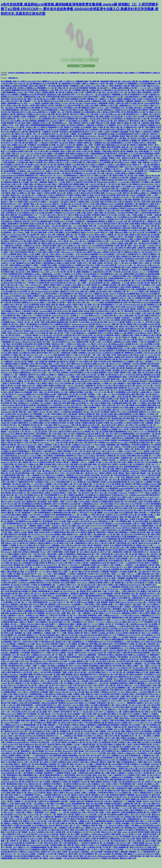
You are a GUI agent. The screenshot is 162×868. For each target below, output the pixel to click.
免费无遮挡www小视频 (127, 314)
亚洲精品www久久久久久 (13, 732)
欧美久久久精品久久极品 (79, 161)
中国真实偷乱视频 (147, 728)
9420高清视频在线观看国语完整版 (25, 303)
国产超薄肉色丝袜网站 (147, 665)
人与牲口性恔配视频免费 (72, 343)
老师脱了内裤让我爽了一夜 (18, 332)
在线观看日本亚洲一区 (33, 792)
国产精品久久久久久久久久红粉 (43, 334)
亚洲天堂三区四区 (41, 415)
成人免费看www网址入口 (53, 848)
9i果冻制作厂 (137, 612)
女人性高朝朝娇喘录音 (108, 170)
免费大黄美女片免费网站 (57, 430)
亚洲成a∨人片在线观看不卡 (128, 459)
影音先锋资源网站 (106, 463)
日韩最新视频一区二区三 (71, 584)
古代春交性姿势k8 (81, 137)
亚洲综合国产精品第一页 (26, 187)
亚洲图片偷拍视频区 (60, 452)
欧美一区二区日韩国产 (139, 651)
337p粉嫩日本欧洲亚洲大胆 (109, 509)
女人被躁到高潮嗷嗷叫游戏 (74, 166)
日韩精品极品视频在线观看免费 (27, 603)
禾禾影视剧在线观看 (35, 172)
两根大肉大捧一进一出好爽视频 (148, 187)
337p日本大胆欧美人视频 (41, 446)
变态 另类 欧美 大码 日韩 (91, 798)
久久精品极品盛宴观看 (128, 579)
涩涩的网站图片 (72, 395)
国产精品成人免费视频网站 (87, 599)
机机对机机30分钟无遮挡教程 (132, 365)
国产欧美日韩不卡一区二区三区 (97, 691)
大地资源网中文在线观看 (42, 196)
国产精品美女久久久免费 (42, 487)
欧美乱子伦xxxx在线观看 (118, 229)
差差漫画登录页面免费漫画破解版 (47, 778)
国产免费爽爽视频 (82, 242)
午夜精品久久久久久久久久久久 (130, 592)
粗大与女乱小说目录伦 (117, 382)
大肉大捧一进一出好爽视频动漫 (120, 468)
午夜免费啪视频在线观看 (144, 785)
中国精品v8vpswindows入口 (118, 603)
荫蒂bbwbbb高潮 (47, 711)
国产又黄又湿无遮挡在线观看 (124, 551)
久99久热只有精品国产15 (35, 444)
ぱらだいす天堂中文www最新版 (122, 301)
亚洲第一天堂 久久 (12, 161)
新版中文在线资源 (102, 428)
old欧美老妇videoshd (86, 360)
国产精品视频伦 (56, 855)
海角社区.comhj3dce (131, 479)
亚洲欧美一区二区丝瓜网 (20, 144)
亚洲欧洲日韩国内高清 (57, 374)
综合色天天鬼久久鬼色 (136, 384)
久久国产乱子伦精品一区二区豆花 (14, 384)
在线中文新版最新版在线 (16, 225)
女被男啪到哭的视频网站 (36, 249)
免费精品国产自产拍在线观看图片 (116, 584)
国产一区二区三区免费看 (101, 616)
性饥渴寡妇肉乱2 (114, 746)
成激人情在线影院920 (29, 728)
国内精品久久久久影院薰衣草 (33, 437)
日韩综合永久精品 (57, 525)
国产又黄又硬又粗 (135, 229)
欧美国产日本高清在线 (99, 711)
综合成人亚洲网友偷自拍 (119, 251)
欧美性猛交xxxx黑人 (32, 282)
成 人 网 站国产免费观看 (28, 190)
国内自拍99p (46, 649)
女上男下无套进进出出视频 (96, 398)
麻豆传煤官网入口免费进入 (94, 595)
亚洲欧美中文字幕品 (62, 781)
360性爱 (56, 647)
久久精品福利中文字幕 (30, 570)
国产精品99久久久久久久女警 (52, 109)
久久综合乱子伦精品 (146, 113)
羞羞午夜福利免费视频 (71, 336)
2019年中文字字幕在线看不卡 (129, 220)
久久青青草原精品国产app (65, 406)
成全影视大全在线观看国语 (67, 288)
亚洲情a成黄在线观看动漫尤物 (18, 238)
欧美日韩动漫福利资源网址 (79, 150)
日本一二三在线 (27, 288)
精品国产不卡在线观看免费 (80, 369)
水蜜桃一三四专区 (57, 107)
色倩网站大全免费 (12, 614)
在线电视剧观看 (108, 492)
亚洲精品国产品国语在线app (81, 387)
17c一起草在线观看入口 (99, 157)
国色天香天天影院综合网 (130, 546)
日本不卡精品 (69, 837)
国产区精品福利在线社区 (13, 783)
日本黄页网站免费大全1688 (20, 334)
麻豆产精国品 (101, 155)
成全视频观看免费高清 (54, 748)
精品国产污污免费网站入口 (87, 487)
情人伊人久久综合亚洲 (125, 805)
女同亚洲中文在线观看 (68, 761)
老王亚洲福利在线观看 (103, 549)
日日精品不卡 (142, 314)
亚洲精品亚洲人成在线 (62, 735)
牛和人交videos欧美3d (106, 634)
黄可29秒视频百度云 (11, 496)
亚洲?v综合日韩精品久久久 (70, 371)
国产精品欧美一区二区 (138, 584)
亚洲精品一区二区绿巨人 (135, 470)
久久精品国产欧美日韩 (107, 166)
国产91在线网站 (55, 441)
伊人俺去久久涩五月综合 (23, 450)
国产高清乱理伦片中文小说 (146, 601)
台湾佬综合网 (51, 739)
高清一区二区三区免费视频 (22, 422)
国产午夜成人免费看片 (135, 437)
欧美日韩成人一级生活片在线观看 (58, 266)
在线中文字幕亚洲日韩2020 (91, 783)
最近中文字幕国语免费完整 (104, 498)
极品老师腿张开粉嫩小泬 (25, 820)
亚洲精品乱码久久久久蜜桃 (139, 185)
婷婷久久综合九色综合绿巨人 (72, 111)
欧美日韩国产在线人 (30, 470)
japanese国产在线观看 (95, 181)
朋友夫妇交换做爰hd (69, 750)
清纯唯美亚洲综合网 (85, 651)
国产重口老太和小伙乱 (9, 295)
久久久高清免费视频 (35, 686)
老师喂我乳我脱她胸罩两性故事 (112, 395)
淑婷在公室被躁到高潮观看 (81, 767)
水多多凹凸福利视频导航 (145, 695)
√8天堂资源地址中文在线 (86, 516)
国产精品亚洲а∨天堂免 (126, 527)
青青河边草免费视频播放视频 (16, 201)
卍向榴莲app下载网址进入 (135, 194)
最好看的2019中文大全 (41, 816)
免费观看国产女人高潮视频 (81, 842)
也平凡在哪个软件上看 (88, 520)
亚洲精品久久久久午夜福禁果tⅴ (122, 785)
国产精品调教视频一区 (17, 715)
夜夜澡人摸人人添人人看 (56, 505)
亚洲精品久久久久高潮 (18, 654)
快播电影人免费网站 (126, 682)
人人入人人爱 (25, 161)
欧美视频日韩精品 (45, 426)
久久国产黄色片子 (123, 201)
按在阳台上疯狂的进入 (89, 172)
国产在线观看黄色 (151, 820)
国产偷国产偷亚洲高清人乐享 (105, 225)
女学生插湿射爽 (34, 711)
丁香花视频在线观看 (43, 354)
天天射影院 (16, 310)
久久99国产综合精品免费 (75, 229)
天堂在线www (123, 170)
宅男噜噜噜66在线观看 (77, 570)
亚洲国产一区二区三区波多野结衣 (93, 290)
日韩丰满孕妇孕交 (133, 205)
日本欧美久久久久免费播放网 (29, 115)
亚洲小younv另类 (67, 260)
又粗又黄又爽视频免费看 (102, 279)
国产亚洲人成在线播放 (49, 433)
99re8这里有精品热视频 (55, 527)
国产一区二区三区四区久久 (35, 739)
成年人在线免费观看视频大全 (86, 338)
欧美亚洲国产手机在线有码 (22, 647)
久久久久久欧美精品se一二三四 (119, 649)
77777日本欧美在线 (147, 630)
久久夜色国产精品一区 (67, 864)
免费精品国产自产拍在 (36, 721)
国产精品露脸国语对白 (120, 590)
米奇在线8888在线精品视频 (31, 227)
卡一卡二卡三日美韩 (52, 476)
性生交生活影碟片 (27, 286)
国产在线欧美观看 (77, 546)
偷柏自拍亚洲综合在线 (126, 374)
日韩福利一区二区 (116, 588)
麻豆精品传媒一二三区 (45, 514)
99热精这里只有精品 (28, 347)
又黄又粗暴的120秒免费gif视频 (72, 647)
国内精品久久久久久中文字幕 (44, 91)
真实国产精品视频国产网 (113, 135)
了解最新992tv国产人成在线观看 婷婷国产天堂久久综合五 (51, 277)
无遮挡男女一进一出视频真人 (33, 492)
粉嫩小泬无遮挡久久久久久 (64, 514)
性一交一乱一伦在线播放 (141, 743)
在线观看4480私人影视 (140, 831)
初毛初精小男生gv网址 (127, 402)
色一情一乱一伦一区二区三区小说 (83, 719)
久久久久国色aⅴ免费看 (19, 128)
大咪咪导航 (44, 461)
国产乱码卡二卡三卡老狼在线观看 (136, 299)
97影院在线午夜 (133, 783)
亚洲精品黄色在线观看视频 (108, 168)
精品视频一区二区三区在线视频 (146, 260)
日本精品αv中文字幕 (69, 380)
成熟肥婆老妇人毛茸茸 (94, 686)
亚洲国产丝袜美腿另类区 (41, 673)
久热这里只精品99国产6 (142, 354)
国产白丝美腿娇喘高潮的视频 (81, 279)
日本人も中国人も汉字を (21, 500)
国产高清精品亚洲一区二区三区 (68, 739)
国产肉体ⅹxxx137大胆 (33, 800)
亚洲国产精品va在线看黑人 (119, 240)
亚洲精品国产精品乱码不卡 (48, 190)
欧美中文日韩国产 (148, 450)
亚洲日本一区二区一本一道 (26, 330)
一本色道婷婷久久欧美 (35, 290)
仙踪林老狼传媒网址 (60, 763)
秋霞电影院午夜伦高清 (137, 625)
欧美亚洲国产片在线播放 (22, 137)
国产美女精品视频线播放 (145, 212)
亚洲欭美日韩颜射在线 (30, 479)
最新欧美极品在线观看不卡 (131, 198)
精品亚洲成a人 (105, 741)
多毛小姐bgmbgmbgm (49, 761)
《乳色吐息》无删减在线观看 (49, 124)
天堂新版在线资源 (81, 717)
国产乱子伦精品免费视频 (120, 128)
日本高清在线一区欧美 (67, 601)
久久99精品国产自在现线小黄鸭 (141, 549)
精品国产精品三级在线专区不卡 (54, 695)
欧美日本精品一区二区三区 (68, 402)
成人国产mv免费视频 (106, 325)
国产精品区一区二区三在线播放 (62, 507)
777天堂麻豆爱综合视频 (28, 367)
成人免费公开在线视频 (88, 765)
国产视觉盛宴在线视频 (67, 282)
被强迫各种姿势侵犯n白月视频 (132, 310)
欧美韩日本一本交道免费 (64, 238)
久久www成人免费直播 (44, 220)
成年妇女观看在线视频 (50, 498)
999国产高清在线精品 (89, 358)
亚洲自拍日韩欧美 (148, 131)
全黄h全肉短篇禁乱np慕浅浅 (132, 820)
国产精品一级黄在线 (13, 540)
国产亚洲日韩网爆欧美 (57, 581)
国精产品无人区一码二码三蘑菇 (119, 417)
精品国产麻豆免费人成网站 (82, 422)
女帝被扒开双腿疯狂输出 (115, 735)
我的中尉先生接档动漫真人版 (118, 155)
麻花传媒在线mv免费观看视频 (22, 697)
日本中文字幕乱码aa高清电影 (44, 549)
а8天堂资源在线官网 (36, 113)
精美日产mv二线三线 (78, 590)
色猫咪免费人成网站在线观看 (12, 612)
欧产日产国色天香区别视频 (128, 319)
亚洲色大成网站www (16, 273)
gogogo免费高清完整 (111, 577)
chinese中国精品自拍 (49, 117)
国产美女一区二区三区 (78, 776)
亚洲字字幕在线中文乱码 (51, 691)
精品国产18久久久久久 (105, 297)
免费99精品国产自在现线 (10, 89)
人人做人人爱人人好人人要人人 (96, 93)
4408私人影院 (89, 319)
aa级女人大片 (13, 752)
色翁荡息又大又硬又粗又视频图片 (73, 179)
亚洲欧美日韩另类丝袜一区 (60, 605)
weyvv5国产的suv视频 (31, 336)
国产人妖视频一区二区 (80, 774)
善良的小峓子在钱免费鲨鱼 (64, 225)
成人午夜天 (153, 465)
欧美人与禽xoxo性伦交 (80, 457)
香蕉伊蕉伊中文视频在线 (52, 538)
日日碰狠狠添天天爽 (108, 527)
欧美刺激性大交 (18, 98)
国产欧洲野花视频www (64, 711)
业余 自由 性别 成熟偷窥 (70, 564)
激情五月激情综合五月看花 (134, 282)
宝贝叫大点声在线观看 (89, 739)
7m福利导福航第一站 (149, 104)
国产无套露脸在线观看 (93, 317)
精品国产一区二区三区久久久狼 (68, 866)
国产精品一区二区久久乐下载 (78, 772)
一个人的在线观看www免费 (31, 584)
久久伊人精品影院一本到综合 (12, 218)
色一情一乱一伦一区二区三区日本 (34, 439)
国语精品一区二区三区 (55, 341)
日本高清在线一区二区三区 (60, 531)
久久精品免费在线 (130, 126)
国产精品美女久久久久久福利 (24, 271)
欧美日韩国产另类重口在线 (39, 150)
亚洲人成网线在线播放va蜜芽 (125, 255)
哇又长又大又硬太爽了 (115, 266)
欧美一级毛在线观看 (50, 240)
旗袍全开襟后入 (48, 391)
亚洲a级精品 (135, 233)
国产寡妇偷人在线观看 (136, 98)
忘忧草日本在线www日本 (68, 511)
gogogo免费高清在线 (62, 303)
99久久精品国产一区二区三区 (96, 827)
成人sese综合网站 (73, 800)
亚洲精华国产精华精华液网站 (121, 332)
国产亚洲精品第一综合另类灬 (78, 470)
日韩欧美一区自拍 (73, 430)
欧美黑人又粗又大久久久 (18, 177)
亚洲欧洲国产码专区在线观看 (139, 717)
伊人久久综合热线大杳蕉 (41, 789)
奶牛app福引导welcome (117, 500)
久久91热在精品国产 (76, 658)
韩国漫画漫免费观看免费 (73, 155)
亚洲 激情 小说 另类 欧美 (35, 306)
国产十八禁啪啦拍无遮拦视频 (50, 827)
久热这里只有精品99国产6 (62, 489)
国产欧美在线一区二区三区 (37, 837)
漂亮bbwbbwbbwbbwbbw (71, 104)
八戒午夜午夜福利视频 (122, 238)
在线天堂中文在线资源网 (63, 702)
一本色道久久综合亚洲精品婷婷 (36, 623)
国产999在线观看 (59, 470)
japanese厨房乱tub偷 (27, 402)
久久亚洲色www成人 (97, 242)
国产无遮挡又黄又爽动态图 (36, 794)
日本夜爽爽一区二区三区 (10, 592)
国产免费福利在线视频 (63, 774)
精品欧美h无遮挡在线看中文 (67, 330)
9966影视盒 (145, 242)
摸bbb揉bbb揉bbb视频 (71, 321)
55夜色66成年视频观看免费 (100, 247)
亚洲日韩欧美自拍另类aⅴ (35, 279)
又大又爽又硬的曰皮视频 (149, 91)
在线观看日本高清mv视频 (74, 525)
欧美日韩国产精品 (64, 853)
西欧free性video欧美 (140, 463)
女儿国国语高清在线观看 (134, 697)
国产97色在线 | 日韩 (59, 389)
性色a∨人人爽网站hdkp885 (48, 435)
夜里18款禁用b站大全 (145, 303)
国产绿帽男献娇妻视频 (90, 100)
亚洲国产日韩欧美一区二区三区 (18, 581)
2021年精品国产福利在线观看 (15, 627)
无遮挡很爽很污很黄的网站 (75, 686)
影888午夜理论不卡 (18, 391)
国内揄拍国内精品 (29, 514)
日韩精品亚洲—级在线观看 (56, 249)
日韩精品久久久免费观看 (149, 343)
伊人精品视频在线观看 (65, 551)
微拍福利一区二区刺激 (66, 187)
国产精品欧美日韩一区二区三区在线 (35, 468)
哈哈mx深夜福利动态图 (59, 816)
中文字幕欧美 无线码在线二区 (111, 282)
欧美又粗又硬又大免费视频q (30, 498)
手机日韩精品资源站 (47, 312)
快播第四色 (136, 295)
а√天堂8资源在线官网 (130, 177)
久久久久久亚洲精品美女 (121, 621)
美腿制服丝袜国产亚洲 (126, 695)
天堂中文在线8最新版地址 (60, 588)
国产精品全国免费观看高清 (11, 853)
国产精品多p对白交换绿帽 (78, 802)
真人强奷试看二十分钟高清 (71, 205)
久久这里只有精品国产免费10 (126, 844)
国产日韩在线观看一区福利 (82, 391)
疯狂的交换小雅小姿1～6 (111, 409)
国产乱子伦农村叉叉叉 (13, 387)
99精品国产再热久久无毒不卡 (131, 732)
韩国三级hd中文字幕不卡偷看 (74, 855)
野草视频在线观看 (143, 391)
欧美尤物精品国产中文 (120, 647)
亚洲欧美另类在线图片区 (54, 492)
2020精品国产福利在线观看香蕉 (24, 835)
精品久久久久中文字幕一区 (74, 218)
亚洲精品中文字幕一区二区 (92, 577)
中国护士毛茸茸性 (124, 778)
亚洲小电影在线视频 (57, 262)
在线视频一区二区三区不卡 (52, 227)
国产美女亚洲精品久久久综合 (129, 293)
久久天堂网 (138, 367)
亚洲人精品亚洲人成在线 (88, 807)
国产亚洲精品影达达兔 (87, 621)
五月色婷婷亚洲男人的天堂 (33, 706)
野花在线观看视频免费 (150, 218)
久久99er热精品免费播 (117, 619)
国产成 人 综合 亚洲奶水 (76, 249)
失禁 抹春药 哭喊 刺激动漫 (11, 437)
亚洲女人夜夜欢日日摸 (56, 665)
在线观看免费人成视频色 (29, 827)
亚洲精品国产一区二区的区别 (68, 214)
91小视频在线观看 (79, 365)
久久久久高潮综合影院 (9, 360)
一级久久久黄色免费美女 (142, 693)
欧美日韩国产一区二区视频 (36, 505)
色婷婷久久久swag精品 (139, 174)
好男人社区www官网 (98, 697)
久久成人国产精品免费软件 (60, 842)
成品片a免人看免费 (67, 726)
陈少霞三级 (24, 546)
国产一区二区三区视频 (31, 516)
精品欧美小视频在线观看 (56, 485)
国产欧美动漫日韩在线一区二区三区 (135, 409)
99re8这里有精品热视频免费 (21, 247)
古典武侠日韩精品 (56, 415)
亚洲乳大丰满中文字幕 (122, 454)
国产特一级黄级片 (36, 844)
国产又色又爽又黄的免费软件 (14, 776)
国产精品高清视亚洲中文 (100, 553)
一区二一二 (112, 485)
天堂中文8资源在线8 (43, 776)
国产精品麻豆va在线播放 (132, 376)
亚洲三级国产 (54, 767)
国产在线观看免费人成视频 (124, 505)
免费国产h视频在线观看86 (138, 387)
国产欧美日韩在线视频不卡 (15, 374)
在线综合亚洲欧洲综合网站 (116, 328)
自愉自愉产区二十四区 (57, 772)
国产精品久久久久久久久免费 (52, 115)
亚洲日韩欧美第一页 (58, 654)
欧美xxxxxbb (140, 833)
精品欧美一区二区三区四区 (13, 634)
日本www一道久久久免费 (139, 494)
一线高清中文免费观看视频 (69, 813)
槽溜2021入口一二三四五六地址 (101, 323)
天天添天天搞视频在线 (62, 413)
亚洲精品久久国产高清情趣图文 (74, 177)
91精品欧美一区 (125, 139)
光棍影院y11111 (154, 133)
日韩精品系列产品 (129, 209)
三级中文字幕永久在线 (40, 833)
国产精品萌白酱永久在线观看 (47, 308)
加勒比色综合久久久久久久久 (143, 192)
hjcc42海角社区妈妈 (141, 662)
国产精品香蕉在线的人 (127, 601)
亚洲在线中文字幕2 (54, 597)
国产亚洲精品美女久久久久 (88, 511)
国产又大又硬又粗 (112, 754)
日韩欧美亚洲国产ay (98, 656)
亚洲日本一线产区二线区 (19, 378)
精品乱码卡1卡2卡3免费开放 (100, 258)
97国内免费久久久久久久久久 (65, 220)
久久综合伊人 (8, 743)
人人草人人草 (109, 218)
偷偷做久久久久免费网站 (67, 117)
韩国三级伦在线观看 (47, 242)
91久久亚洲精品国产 (142, 794)
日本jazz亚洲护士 (140, 363)
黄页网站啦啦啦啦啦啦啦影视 (146, 347)
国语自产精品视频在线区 (81, 579)
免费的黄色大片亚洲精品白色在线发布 (111, 846)
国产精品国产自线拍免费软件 (133, 737)
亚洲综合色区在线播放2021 (39, 546)
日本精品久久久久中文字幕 (80, 588)
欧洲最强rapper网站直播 (47, 796)
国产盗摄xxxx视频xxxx (23, 452)
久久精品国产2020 (148, 772)
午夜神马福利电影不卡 (133, 249)
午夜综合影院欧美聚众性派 (141, 297)
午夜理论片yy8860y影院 (104, 273)
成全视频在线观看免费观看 (107, 592)
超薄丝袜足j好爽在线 (142, 586)
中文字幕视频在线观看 (113, 209)
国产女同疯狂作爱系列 (70, 645)
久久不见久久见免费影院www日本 (77, 109)
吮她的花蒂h (145, 441)
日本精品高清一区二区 (80, 419)
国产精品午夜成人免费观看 (11, 542)
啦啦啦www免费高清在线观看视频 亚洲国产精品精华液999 (136, 531)
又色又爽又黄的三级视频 (40, 395)
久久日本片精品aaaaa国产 (47, 402)
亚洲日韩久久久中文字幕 (13, 851)
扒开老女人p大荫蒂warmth (99, 128)
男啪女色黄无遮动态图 (31, 851)
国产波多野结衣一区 (14, 848)
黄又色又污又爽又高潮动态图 (121, 161)
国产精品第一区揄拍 (135, 317)
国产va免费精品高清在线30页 (15, 157)
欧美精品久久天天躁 (32, 511)
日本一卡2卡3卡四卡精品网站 (42, 774)
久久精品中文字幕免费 (142, 247)
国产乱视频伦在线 (81, 404)
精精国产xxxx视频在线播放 (108, 520)
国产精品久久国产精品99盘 (101, 715)
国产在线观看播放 (28, 638)
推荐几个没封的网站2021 (138, 837)
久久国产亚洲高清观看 (83, 752)
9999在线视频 (98, 389)
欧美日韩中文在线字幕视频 (13, 476)
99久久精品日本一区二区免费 (28, 866)
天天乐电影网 (139, 144)
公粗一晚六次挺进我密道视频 (74, 669)
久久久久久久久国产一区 (41, 380)
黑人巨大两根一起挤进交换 (13, 503)
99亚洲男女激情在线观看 (65, 334)
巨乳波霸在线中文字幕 (52, 645)
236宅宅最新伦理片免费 (23, 507)
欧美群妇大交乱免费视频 (16, 185)
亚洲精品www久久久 (110, 623)
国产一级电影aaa (152, 168)
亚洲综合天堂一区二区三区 (89, 207)
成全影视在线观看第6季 (127, 187)
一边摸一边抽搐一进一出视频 (106, 402)
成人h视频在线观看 (66, 472)
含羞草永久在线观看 (78, 426)
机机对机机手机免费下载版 (116, 544)
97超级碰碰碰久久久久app (11, 242)
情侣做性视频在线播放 (30, 461)
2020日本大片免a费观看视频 (106, 319)
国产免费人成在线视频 (124, 367)
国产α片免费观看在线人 (90, 741)
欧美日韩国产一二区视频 (100, 575)
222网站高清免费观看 (49, 275)
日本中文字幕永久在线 (85, 671)
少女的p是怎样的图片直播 (32, 352)
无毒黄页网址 (17, 564)
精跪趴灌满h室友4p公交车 (104, 651)
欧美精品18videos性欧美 (28, 529)
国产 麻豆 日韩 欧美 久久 (122, 693)
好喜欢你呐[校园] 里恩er (128, 356)
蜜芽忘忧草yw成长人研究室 (98, 260)
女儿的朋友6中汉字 (140, 472)
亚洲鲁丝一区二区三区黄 (42, 680)
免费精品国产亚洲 (47, 494)
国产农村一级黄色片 (135, 196)
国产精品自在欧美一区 (55, 218)
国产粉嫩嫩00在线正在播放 (132, 360)
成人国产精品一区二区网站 (150, 540)
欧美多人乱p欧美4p (129, 746)
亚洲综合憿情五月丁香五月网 (73, 827)
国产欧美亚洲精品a (125, 739)
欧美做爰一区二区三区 (80, 247)
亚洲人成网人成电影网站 (60, 627)
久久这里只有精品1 (77, 544)
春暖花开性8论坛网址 (141, 271)
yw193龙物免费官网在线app (50, 577)
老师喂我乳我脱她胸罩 (80, 619)
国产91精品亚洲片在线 (101, 636)
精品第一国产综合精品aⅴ (74, 444)
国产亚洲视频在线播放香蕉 (37, 229)
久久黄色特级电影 (95, 137)
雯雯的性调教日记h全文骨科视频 (16, 605)
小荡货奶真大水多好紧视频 (53, 669)
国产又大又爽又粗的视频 (119, 494)
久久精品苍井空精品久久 (61, 616)
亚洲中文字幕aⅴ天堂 (91, 612)
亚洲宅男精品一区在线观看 (121, 616)
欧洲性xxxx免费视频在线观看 (39, 122)
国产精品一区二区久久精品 (97, 365)
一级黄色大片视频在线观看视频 (83, 531)
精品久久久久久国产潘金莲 (47, 192)
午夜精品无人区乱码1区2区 (68, 770)
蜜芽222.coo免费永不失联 (30, 859)
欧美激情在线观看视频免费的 (28, 494)
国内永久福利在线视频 (47, 551)
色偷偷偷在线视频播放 (12, 728)
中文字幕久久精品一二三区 (49, 371)
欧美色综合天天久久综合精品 (138, 328)
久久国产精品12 (130, 290)
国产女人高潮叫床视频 (90, 503)
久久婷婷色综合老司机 (63, 391)
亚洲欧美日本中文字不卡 (135, 608)
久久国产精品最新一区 (17, 641)
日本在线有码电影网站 (96, 450)
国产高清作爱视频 (27, 415)
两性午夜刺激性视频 (67, 301)
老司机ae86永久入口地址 (15, 444)
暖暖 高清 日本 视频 (100, 174)
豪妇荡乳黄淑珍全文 (131, 262)
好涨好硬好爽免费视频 (136, 102)
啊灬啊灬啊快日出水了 (147, 345)
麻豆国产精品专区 (126, 144)
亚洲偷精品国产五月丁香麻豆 (47, 509)
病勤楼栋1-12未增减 (106, 172)
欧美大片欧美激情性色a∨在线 (121, 439)
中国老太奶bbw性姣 (86, 549)
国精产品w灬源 (135, 251)
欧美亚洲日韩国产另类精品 (137, 525)
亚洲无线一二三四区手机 (62, 419)
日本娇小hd (120, 218)
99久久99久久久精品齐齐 (120, 233)
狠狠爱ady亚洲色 (144, 378)
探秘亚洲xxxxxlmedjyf (31, 853)
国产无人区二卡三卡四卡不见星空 (97, 446)
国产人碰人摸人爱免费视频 (56, 610)
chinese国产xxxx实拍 (76, 754)
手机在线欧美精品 (71, 107)
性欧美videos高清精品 (138, 413)
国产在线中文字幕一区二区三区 (96, 485)
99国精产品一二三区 (21, 824)
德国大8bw (129, 260)
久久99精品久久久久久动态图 (53, 656)
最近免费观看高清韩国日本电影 (105, 187)
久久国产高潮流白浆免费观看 (136, 275)
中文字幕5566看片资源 (12, 317)
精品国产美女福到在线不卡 (34, 660)
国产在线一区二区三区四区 (89, 268)
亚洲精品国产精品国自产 (110, 579)
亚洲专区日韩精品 (106, 511)
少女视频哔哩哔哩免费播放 (27, 251)
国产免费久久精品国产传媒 (74, 721)
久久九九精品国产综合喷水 (112, 262)
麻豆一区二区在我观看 (31, 242)
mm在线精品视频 (101, 240)
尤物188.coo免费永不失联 (89, 538)
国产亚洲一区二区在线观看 (85, 459)
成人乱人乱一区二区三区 (53, 343)
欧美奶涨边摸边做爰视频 (49, 310)
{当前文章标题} (13, 86)
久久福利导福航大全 (129, 645)
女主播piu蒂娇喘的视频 (27, 170)
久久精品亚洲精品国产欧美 (97, 676)
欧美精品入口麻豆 (31, 737)
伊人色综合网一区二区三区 (92, 343)
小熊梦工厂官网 (108, 728)
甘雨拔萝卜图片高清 (73, 172)
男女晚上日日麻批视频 (107, 805)
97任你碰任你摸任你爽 (79, 299)
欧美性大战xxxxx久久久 (52, 424)
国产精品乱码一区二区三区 (64, 566)
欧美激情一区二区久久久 (47, 621)
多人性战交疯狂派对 (51, 636)
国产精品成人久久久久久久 (86, 144)
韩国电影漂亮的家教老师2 (43, 520)
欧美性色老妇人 (33, 258)
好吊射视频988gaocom (129, 216)
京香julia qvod (89, 236)
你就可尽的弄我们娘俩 (72, 783)
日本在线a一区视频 (147, 807)
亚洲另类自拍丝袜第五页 (32, 100)
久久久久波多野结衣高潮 (125, 641)
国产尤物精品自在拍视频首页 (31, 104)
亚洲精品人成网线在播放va (120, 96)
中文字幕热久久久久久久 (93, 148)
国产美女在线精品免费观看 (105, 367)
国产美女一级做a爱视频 (22, 323)
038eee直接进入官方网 (89, 509)
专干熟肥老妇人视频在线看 (46, 862)
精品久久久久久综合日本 (149, 424)
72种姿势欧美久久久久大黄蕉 (76, 128)
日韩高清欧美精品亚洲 (46, 592)
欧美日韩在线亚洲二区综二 (110, 268)
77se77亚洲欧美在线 (33, 538)
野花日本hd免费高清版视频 (20, 599)
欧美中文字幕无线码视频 (151, 435)
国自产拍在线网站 (38, 741)
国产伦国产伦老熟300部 (101, 562)
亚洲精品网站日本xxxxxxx (37, 398)
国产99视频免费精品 (129, 509)
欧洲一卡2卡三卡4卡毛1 (116, 627)
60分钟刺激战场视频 (82, 711)
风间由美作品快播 (47, 404)
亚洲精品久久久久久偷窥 (48, 765)
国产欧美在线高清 (76, 319)
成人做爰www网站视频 (139, 201)
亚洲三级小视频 (139, 774)
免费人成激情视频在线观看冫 (131, 754)
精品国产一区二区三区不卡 (11, 439)
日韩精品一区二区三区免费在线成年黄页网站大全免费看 (36, 194)
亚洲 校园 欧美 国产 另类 (51, 584)
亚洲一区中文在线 (144, 759)
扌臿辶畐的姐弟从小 (66, 743)
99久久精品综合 (62, 133)
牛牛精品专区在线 (138, 150)
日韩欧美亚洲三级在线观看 (79, 533)
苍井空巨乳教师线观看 (139, 614)
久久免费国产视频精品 (28, 592)
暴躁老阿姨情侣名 (44, 535)
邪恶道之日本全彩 (31, 98)
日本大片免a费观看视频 (10, 192)
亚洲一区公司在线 (130, 100)
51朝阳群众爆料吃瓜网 (29, 139)
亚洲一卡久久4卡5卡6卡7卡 (88, 761)
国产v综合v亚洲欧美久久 (34, 148)
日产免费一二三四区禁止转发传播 (109, 719)
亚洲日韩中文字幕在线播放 (147, 509)
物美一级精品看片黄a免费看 (100, 772)
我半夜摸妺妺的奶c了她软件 (111, 312)
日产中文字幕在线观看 (120, 632)
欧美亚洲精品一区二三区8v (108, 756)
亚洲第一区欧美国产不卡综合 (93, 415)
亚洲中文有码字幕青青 (82, 238)
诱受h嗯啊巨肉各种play (114, 415)
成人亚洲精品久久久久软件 (127, 759)
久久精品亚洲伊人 (83, 713)
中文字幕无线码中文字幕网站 (14, 765)
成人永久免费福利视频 (41, 507)
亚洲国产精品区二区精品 (71, 641)
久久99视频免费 (77, 730)
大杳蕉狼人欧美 (104, 347)
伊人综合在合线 (32, 750)
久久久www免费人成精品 (101, 835)
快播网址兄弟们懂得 (122, 163)
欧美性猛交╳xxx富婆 (147, 225)
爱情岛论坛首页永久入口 (123, 271)
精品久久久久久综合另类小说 (51, 183)
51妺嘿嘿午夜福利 (111, 139)
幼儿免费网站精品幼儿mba (124, 853)
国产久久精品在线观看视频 (41, 489)
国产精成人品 (101, 266)
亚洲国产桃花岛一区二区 (23, 356)
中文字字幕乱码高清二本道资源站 (30, 93)
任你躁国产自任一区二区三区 (90, 214)
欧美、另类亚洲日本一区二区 (102, 454)
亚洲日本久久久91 (121, 117)
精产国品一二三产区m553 (106, 833)
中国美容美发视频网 (119, 102)
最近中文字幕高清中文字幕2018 (55, 284)
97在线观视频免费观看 (9, 669)
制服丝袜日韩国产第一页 (18, 610)
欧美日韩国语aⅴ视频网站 (80, 627)
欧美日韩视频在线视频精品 (88, 380)
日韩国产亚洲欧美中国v (148, 214)
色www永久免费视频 (64, 251)
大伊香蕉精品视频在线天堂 (125, 400)
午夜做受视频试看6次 (65, 862)
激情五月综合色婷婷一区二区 (110, 345)
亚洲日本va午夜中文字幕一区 (112, 120)
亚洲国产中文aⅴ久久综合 (30, 404)
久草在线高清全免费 (93, 831)
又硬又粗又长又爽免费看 (61, 354)
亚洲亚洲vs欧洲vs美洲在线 (97, 244)
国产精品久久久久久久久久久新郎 (132, 168)
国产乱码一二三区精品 (133, 568)
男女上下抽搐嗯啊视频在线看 (66, 643)
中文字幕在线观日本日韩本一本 (15, 172)
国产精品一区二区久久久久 (123, 542)
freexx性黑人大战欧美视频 (47, 382)
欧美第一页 (136, 349)
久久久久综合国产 (97, 139)
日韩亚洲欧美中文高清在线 (108, 293)
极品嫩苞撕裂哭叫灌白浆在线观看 (70, 275)
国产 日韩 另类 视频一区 (22, 126)
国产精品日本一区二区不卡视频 (130, 277)
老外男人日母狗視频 (77, 133)
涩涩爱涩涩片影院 (41, 678)
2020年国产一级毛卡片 (74, 262)
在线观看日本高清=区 (9, 463)
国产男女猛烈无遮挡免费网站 (119, 426)
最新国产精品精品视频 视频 (34, 634)
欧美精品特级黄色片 (131, 214)
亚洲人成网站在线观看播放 (127, 148)
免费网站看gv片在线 (34, 233)
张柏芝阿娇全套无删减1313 (20, 857)
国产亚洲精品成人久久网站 (64, 717)
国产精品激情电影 (124, 743)
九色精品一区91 (89, 155)
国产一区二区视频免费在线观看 (122, 347)
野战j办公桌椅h (34, 275)
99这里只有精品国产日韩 (48, 529)
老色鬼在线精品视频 (65, 163)
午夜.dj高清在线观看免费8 (69, 732)
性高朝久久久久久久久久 (10, 104)
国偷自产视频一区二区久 (54, 721)
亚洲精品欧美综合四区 (106, 111)
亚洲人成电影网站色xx (104, 117)
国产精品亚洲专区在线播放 (93, 811)
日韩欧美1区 (87, 785)
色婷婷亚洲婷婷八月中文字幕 (71, 170)
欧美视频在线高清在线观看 (68, 634)
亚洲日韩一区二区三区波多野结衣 (19, 816)
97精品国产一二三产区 (31, 109)
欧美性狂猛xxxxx (78, 409)
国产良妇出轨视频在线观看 (136, 713)
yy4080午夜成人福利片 (12, 522)
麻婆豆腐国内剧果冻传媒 (112, 146)
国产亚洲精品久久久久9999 (30, 253)
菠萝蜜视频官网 (25, 789)
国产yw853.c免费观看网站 (40, 824)
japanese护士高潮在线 (103, 535)
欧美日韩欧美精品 (124, 107)
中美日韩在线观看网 (50, 684)
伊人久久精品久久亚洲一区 (145, 433)
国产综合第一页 (25, 448)
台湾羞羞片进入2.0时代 (88, 325)
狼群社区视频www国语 (98, 619)
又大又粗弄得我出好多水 (139, 678)
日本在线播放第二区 (96, 781)
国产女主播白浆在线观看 (76, 820)
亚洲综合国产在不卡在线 (59, 98)
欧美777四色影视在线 (56, 229)
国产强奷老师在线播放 (13, 198)
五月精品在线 (44, 98)
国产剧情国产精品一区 (28, 192)
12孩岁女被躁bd (93, 792)
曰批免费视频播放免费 (47, 555)
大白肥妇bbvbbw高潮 (22, 833)
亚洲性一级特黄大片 (26, 756)
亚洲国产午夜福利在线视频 (54, 465)
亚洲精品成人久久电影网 (122, 349)
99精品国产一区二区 (142, 671)
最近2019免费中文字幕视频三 (15, 290)
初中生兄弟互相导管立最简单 (26, 260)
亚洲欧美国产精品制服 (125, 586)
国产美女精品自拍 (55, 678)
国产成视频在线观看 (79, 450)
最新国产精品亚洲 (89, 233)
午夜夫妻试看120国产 (148, 479)
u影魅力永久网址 (45, 470)
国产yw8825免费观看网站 (69, 479)
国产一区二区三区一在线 (32, 676)
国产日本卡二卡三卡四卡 (93, 474)
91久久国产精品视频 (120, 798)
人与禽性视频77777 (135, 500)
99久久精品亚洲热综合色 (84, 837)
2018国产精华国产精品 (146, 290)
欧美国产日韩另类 (114, 737)
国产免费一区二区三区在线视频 (111, 100)
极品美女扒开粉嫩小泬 (141, 721)
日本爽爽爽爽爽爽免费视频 (134, 474)
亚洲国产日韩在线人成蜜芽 (55, 660)
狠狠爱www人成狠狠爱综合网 (88, 610)
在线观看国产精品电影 (95, 131)
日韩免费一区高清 (142, 781)
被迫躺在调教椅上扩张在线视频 (15, 785)
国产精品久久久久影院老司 (95, 444)
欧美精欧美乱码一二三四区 (86, 406)
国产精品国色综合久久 (41, 247)
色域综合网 (81, 382)
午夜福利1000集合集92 (113, 811)
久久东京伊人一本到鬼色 (42, 452)
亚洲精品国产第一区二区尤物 (142, 163)
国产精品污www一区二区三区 (126, 840)
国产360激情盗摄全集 (77, 98)
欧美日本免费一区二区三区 (22, 680)
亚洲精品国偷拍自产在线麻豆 (85, 89)
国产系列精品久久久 (122, 297)
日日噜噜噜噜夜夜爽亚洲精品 (82, 540)
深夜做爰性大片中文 (107, 667)
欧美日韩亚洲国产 (47, 258)
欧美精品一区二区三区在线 (60, 457)
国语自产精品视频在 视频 (126, 765)
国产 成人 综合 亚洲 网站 (39, 142)
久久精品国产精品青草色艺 (125, 212)
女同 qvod (28, 549)
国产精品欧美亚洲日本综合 (104, 557)
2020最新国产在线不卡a (92, 597)
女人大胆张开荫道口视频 (64, 89)
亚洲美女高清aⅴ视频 (49, 282)
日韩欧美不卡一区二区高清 (48, 209)
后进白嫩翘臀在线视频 (83, 726)
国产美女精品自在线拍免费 (13, 792)
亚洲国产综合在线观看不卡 (112, 748)
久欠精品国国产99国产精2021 (47, 295)
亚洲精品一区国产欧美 (138, 170)
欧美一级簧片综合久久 (71, 680)
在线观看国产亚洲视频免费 (142, 321)
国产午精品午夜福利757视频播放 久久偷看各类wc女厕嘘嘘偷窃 (61, 518)
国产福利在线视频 (36, 343)
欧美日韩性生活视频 (8, 251)
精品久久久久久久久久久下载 (47, 573)
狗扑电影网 (108, 660)
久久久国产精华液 (17, 511)
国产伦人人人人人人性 (115, 249)
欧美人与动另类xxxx (92, 708)
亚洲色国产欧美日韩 (125, 330)
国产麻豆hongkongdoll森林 (92, 584)
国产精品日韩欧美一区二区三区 (121, 183)
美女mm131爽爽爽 (68, 476)
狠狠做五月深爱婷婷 (125, 354)
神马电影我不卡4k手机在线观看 (120, 157)
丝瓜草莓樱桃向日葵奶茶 (37, 181)
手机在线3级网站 (62, 264)
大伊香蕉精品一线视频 (24, 376)
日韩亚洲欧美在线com (116, 763)
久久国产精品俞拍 (145, 557)
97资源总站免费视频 (47, 667)
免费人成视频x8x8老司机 (100, 702)
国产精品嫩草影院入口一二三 (117, 656)
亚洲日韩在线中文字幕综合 (59, 623)
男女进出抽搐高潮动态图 (115, 194)
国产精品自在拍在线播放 (86, 428)
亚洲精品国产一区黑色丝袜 (28, 525)
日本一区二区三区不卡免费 (96, 763)
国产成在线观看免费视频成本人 (84, 853)
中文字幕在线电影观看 (72, 115)
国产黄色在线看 (62, 737)
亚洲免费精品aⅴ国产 (120, 549)
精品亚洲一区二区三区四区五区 (75, 676)
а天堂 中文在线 (36, 459)
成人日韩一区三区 (115, 669)
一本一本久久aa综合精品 (26, 862)
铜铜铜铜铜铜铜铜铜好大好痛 (101, 533)
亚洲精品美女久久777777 (128, 113)
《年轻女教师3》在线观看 (60, 356)
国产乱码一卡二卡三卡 (116, 711)
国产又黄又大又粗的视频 (107, 406)
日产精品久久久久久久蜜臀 (84, 277)
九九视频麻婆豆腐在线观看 (17, 181)
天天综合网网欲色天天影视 (13, 282)
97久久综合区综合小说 (122, 511)
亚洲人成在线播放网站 (115, 109)
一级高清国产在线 (110, 686)
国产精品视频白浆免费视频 (137, 855)
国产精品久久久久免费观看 (89, 433)
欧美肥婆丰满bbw (106, 380)
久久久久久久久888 (96, 660)
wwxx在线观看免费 (57, 128)
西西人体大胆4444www (14, 621)
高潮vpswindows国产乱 (46, 682)
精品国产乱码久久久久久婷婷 (72, 446)
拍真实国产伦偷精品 (119, 196)
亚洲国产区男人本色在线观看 (78, 284)
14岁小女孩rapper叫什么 (31, 595)
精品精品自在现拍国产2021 (118, 174)
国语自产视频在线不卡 (45, 822)
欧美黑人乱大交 (72, 794)
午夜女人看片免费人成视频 (70, 844)
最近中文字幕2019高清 (24, 413)
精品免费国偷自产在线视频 (90, 479)
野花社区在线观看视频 (138, 128)
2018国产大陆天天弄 (146, 124)
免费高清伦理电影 (151, 697)
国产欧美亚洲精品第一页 (49, 732)
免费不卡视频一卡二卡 (39, 581)
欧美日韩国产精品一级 (131, 411)
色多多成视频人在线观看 (108, 682)
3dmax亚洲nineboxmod (25, 349)
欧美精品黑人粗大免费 (81, 139)
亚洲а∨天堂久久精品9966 (102, 238)
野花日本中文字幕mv (55, 166)
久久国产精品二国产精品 (125, 308)
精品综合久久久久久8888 (18, 341)
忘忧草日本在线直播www (91, 371)
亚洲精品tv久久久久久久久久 (90, 645)
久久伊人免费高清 (133, 382)
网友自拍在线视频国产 (67, 498)
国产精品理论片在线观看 (21, 395)
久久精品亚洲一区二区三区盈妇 (28, 805)
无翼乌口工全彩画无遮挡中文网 (93, 194)
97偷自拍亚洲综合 (136, 111)
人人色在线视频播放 (79, 735)
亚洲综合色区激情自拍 (36, 610)
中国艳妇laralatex (11, 682)
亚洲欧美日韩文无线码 (39, 131)
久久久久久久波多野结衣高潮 (106, 448)
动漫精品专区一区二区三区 (106, 724)
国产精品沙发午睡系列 (150, 570)
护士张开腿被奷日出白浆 (122, 612)
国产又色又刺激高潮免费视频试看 (54, 503)
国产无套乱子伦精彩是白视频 (33, 831)
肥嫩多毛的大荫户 (13, 638)
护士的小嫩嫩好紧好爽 (61, 161)
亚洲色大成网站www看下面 (32, 314)
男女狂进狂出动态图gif (25, 262)
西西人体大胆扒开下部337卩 (35, 166)
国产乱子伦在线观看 (121, 413)
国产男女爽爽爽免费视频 (43, 413)
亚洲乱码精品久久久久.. (151, 426)
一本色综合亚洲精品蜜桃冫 (87, 662)
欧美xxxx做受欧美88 (88, 732)
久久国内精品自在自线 (62, 168)
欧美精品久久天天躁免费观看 (30, 325)
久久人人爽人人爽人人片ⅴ (106, 459)
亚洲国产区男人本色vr (121, 726)
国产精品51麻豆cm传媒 (123, 363)
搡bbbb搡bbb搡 (17, 107)
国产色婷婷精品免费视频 (17, 691)
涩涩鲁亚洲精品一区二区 (101, 632)
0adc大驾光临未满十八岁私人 (131, 610)
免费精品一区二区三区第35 (96, 179)
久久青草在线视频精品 (9, 363)
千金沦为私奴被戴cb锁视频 (77, 630)
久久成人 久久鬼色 (118, 222)
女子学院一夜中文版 (137, 647)
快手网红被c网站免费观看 (144, 805)
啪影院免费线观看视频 (43, 756)
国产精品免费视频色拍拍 (70, 135)
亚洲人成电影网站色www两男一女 (130, 789)
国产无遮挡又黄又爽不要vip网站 (13, 748)
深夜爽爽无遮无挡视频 (151, 277)
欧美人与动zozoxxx (40, 450)
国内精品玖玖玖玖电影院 (150, 461)
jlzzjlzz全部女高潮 (151, 310)
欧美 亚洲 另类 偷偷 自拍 (26, 485)
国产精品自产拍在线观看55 (102, 413)
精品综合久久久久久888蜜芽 (146, 301)
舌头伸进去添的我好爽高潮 (144, 857)
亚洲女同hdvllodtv (137, 632)
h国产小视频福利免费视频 (69, 636)
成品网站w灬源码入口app (13, 240)
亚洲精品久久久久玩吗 (101, 301)
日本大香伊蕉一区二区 (54, 741)
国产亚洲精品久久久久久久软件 (127, 667)
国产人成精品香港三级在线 (34, 266)
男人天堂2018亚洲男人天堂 (122, 516)
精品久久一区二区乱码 (126, 433)
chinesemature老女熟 (14, 549)
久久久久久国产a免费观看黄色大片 (103, 759)
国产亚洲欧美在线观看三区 (65, 835)
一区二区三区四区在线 (102, 102)
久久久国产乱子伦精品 (100, 588)
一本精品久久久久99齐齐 (36, 748)
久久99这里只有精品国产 (124, 671)
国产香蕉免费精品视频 (17, 255)
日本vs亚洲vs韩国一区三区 (17, 113)
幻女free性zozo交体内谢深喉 (103, 842)
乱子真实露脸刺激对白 (95, 518)
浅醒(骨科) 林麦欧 (21, 796)
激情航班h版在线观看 (120, 625)
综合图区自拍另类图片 (144, 761)
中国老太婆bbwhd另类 (97, 649)
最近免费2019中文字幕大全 (55, 290)
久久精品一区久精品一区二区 (115, 378)
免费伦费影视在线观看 (103, 551)
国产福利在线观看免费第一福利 (39, 627)
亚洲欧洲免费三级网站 (59, 789)
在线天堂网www (13, 139)
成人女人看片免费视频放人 (59, 833)
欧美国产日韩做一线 (97, 470)
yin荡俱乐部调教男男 (135, 179)
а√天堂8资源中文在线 (128, 599)
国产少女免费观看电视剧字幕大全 (35, 135)
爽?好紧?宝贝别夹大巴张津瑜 (115, 389)
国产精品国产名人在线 (27, 840)
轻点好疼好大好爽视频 (66, 273)
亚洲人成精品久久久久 (123, 172)
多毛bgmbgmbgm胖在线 (107, 190)
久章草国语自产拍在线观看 (70, 704)
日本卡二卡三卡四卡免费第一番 (57, 279)
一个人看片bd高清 (123, 634)
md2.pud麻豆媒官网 (130, 419)
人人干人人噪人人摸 (142, 406)
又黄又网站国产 (61, 697)
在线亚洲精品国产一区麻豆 (97, 468)
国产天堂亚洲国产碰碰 (28, 496)
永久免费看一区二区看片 (94, 218)
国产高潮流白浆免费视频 (147, 148)
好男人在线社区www (23, 597)
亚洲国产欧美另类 (111, 781)
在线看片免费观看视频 (98, 614)
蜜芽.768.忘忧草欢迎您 (68, 367)
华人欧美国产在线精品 (152, 489)
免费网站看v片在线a (32, 503)
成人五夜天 (108, 518)
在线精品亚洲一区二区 (25, 693)
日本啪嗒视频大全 (23, 842)
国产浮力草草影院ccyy (57, 131)
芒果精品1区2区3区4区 (85, 448)
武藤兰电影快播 (63, 174)
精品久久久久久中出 (119, 152)
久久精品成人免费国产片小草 (60, 461)
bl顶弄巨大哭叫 (57, 155)
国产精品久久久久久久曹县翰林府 (52, 216)
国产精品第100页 (20, 122)
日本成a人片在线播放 (73, 293)
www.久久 (5, 378)
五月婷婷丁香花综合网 (47, 724)
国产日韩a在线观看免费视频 (55, 185)
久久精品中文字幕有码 (17, 398)
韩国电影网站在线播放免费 (28, 689)
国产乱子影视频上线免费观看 (104, 393)
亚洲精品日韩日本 (20, 229)
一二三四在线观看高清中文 (76, 581)
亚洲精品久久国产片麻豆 (130, 343)
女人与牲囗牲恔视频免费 (148, 319)
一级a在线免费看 (103, 233)
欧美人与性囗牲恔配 (115, 159)
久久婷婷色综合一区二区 (23, 91)
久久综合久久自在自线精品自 (67, 207)
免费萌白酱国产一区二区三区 (50, 750)
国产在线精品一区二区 (150, 336)
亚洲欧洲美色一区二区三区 (11, 492)
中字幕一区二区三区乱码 (71, 859)
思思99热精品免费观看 (135, 430)
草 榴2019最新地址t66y (22, 380)
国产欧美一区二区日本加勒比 (50, 146)
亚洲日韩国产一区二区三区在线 (79, 500)
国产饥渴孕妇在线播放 (12, 713)
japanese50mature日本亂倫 (12, 183)
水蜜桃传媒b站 (151, 284)
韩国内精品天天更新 (111, 859)
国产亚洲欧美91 (45, 139)
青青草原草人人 (122, 507)
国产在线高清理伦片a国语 (144, 522)
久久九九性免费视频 (70, 253)
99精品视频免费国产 (23, 763)
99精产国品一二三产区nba (25, 735)
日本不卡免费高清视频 (118, 428)
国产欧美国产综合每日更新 (34, 369)
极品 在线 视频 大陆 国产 (145, 393)
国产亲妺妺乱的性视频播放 (67, 360)
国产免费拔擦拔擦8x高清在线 (86, 514)
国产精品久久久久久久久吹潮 (146, 551)
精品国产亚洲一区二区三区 (150, 481)
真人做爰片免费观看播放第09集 (20, 196)
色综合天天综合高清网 (54, 113)
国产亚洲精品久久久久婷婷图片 (103, 767)
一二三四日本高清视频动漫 (42, 763)
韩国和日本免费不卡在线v (141, 605)
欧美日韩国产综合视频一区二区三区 (70, 393)
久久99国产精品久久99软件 (24, 393)
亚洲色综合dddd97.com (66, 713)
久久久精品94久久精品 (27, 360)
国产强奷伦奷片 (52, 864)
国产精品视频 (86, 641)
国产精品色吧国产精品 (125, 406)
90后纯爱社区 (137, 107)
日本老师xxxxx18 (102, 332)
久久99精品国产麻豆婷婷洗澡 (92, 135)
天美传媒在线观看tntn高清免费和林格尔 (102, 776)
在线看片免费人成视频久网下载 (77, 656)
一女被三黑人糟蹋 (85, 542)
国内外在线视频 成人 (44, 590)
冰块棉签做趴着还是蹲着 (75, 831)
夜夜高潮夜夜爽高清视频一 (66, 522)
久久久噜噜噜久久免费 (42, 787)
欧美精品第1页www (14, 100)
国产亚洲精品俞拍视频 (56, 378)
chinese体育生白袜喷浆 (41, 120)
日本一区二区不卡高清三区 (44, 752)
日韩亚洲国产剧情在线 (122, 457)
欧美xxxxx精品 (63, 271)
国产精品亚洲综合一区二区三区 (67, 96)
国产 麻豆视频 (54, 704)
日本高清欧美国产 (10, 179)
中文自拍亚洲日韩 (51, 472)
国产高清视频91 (31, 621)
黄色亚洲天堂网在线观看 (147, 100)
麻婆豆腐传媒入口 (72, 682)
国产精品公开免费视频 (83, 301)
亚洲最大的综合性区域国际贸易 (149, 255)
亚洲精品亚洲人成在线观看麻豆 (85, 347)
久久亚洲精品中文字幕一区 (82, 349)
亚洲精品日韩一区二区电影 (13, 369)
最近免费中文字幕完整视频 (75, 181)
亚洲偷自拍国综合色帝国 (100, 461)
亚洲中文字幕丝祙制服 (54, 562)
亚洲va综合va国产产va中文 (143, 253)
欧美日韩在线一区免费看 (127, 864)
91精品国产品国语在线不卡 (78, 697)
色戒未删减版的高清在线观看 (14, 465)
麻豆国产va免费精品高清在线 (109, 295)
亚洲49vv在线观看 (60, 754)
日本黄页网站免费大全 (46, 406)
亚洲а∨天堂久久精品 (134, 222)
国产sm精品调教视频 (94, 98)
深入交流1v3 (49, 437)
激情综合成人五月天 (84, 220)
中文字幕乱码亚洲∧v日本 (151, 293)
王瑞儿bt (108, 647)
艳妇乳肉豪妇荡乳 (36, 411)
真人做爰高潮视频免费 (49, 511)
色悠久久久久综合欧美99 (55, 483)
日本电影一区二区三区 (148, 227)
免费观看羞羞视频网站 (84, 566)
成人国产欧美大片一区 (140, 562)
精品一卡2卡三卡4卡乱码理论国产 (102, 400)
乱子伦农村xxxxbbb (86, 367)
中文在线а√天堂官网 (43, 802)
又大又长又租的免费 (146, 268)
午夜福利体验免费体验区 (30, 433)
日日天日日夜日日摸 (149, 220)
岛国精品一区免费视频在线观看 (99, 816)
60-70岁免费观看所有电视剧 (24, 168)
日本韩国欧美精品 (149, 568)
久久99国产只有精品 (87, 402)
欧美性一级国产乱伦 (136, 369)
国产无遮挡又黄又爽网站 (47, 330)
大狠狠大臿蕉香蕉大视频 (137, 181)
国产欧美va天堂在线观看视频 (140, 404)
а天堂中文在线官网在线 (20, 560)
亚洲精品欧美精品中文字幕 (99, 161)
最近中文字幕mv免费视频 (46, 360)
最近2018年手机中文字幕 (57, 244)
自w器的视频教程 (102, 430)
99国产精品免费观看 (132, 242)
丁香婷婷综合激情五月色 (136, 306)
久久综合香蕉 (87, 205)
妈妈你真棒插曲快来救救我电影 (38, 855)
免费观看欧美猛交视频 (79, 417)
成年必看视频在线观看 (130, 595)
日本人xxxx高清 (93, 177)
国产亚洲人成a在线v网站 (118, 818)
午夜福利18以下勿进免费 (84, 273)
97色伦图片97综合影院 (61, 196)
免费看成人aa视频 (138, 649)
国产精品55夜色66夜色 (135, 619)
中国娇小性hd (55, 111)
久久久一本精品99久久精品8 (45, 214)
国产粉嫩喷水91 (134, 93)
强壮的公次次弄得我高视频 (111, 479)
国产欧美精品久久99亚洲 (61, 824)
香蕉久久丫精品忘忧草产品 (23, 772)
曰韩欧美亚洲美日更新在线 (106, 288)
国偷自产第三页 (141, 641)
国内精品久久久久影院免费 (39, 332)
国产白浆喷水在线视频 (53, 236)
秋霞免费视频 (103, 818)
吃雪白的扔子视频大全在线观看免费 (56, 417)
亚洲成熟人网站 (96, 216)
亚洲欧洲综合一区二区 (115, 242)
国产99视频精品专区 (136, 848)
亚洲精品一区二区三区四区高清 (50, 728)
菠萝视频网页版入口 (28, 671)
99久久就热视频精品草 (24, 409)
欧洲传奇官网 (126, 295)
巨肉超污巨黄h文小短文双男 (22, 787)
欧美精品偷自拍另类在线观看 (100, 774)
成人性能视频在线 (105, 796)
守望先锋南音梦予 (98, 568)
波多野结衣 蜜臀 (45, 570)
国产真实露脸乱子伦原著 (51, 231)
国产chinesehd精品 (44, 319)
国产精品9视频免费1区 (19, 702)
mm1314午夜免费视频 (75, 708)
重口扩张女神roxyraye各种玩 (39, 616)
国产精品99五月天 (27, 441)
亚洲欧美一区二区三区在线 (98, 299)
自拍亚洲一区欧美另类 (129, 268)
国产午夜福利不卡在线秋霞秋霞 (36, 152)
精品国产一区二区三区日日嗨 (45, 174)
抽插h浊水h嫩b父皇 (8, 96)
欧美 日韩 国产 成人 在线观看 (106, 441)
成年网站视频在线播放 (101, 387)
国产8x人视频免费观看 (39, 159)
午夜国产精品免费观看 (122, 380)
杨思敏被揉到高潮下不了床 (22, 155)
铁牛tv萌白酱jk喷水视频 (147, 588)
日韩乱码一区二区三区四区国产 (133, 654)
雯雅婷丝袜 (13, 209)
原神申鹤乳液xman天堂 (32, 231)
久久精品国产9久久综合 (35, 255)
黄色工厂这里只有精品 (64, 557)
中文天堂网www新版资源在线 (118, 822)
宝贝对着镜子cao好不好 (148, 595)
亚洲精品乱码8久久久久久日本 (101, 264)
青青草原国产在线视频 (97, 328)
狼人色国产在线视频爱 (108, 330)
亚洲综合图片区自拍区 (46, 643)
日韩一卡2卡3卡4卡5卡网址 (11, 708)
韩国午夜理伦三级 (50, 459)
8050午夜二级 (12, 840)
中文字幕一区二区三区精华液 (45, 365)
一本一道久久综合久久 (88, 314)
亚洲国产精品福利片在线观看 (95, 658)
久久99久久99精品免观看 (18, 277)
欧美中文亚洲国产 (49, 325)
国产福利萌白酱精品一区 (121, 813)
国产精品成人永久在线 (113, 730)
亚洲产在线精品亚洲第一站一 (70, 689)
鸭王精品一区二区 (154, 590)
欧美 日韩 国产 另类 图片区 (72, 233)
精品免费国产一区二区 (119, 387)
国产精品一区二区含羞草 (13, 352)
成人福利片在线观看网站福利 (126, 557)
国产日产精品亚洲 (59, 662)
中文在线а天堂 (139, 142)
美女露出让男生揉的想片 (69, 846)
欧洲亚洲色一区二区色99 (98, 472)
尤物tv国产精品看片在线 (84, 225)
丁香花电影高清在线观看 (117, 93)
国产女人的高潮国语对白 (151, 240)
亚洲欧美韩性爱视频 (62, 258)
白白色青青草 (78, 163)
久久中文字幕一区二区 (25, 299)
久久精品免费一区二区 (49, 198)
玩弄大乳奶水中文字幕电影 (86, 190)
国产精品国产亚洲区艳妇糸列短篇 (79, 654)
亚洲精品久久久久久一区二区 (86, 496)
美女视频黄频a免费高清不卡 (46, 632)
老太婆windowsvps (31, 338)
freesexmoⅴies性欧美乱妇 (72, 612)
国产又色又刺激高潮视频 (106, 765)
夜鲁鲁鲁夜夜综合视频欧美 (51, 805)
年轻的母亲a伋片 (126, 721)
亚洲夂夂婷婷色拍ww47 (126, 761)
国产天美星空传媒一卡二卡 (66, 667)
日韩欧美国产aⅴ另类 (11, 404)
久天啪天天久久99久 (60, 319)
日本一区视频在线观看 (148, 756)
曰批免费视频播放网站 (71, 728)
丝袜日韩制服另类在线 (57, 746)
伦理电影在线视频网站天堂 (29, 117)
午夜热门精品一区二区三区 (43, 400)
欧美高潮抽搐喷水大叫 (77, 763)
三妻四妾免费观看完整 (59, 658)
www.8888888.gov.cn (115, 450)
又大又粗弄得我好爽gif (124, 142)
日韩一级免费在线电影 (37, 562)
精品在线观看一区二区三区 (91, 844)
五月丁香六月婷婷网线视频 (41, 389)
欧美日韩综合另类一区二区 (33, 829)
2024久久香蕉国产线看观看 (52, 336)
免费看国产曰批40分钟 (52, 352)
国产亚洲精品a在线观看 (151, 229)
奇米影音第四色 (27, 713)
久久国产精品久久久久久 (150, 93)
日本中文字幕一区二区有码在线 (15, 472)
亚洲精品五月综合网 (98, 109)
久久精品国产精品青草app (53, 268)
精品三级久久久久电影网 (106, 586)
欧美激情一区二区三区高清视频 (139, 802)
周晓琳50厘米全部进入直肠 (26, 481)
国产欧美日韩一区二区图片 (20, 527)
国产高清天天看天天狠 (51, 104)
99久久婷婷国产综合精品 (129, 851)
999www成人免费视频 (28, 297)
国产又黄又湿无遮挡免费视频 (26, 406)
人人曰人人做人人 (144, 645)
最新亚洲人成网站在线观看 (50, 612)
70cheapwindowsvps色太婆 (83, 332)
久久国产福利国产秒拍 (29, 540)
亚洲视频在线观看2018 (57, 439)
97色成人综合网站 (46, 303)
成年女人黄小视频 (60, 317)
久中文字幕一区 (50, 314)
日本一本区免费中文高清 (126, 166)
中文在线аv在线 (105, 807)
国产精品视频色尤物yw (99, 369)
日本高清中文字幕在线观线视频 (110, 800)
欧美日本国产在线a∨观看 (40, 560)
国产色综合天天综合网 (122, 463)
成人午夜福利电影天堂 (54, 144)
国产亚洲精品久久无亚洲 (84, 829)
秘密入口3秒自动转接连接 (31, 345)
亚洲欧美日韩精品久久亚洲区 (122, 247)
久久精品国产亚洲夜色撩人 (143, 325)
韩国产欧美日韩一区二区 (98, 717)
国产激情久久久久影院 (87, 678)
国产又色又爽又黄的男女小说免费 (123, 483)
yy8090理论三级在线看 (97, 822)
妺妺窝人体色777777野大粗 (149, 216)
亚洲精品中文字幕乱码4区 (121, 284)
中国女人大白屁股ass (111, 216)
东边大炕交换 (153, 363)
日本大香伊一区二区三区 (59, 150)
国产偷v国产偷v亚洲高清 (102, 349)
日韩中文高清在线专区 (105, 255)
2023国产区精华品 (93, 721)
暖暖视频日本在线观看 (24, 474)
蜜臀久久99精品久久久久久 (147, 492)
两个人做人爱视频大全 (79, 363)
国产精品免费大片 (149, 592)
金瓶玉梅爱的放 (64, 363)
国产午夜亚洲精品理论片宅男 (129, 485)
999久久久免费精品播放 (142, 739)
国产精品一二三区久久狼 (76, 374)
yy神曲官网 (5, 247)
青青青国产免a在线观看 (72, 227)
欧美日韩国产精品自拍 (140, 813)
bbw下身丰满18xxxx (27, 822)
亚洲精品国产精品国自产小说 (135, 109)
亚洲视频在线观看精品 (98, 411)
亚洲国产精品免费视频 (44, 454)
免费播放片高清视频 (13, 807)
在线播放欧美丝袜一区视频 (144, 691)
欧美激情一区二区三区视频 (61, 535)
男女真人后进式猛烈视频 (29, 551)
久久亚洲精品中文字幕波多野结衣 (123, 553)
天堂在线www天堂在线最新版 (77, 157)
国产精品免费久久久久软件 (13, 544)
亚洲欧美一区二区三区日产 (76, 527)
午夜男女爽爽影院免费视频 (75, 665)
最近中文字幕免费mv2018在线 (94, 227)
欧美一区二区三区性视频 (52, 177)
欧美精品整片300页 (32, 183)
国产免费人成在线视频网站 (47, 770)
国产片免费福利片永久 (115, 697)
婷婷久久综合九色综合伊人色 (14, 794)
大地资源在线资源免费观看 (109, 704)
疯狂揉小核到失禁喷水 (29, 807)
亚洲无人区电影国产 (152, 437)
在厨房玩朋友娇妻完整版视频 (66, 463)
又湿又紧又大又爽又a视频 (79, 264)
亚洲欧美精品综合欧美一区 (129, 756)
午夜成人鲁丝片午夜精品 (68, 651)
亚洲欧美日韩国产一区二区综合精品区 (134, 465)
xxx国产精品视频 (107, 163)
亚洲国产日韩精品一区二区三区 (114, 317)
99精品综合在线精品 (148, 411)
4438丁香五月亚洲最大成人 (97, 426)
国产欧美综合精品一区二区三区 (108, 124)
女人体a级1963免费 (139, 238)
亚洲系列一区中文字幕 (61, 719)
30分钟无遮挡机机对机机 (146, 209)
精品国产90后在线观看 (38, 665)
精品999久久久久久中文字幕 (35, 205)
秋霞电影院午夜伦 (106, 689)
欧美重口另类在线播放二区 (99, 404)
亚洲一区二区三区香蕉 (138, 564)
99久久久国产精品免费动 (25, 778)
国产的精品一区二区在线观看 (67, 325)
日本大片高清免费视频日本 (42, 137)
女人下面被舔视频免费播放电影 (119, 605)
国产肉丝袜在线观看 (99, 500)
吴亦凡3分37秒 (92, 820)
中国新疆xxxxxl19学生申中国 (32, 102)
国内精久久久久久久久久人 (92, 146)
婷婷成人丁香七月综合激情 (89, 395)
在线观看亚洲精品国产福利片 (134, 444)
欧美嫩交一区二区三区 (114, 444)
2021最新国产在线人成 (12, 643)
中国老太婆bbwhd (8, 354)
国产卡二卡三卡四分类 (43, 579)
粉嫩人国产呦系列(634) (10, 297)
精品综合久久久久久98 (97, 605)
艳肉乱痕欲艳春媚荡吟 (27, 682)
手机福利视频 (135, 772)
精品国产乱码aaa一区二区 (149, 851)
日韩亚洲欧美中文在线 (45, 835)
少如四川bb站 (136, 236)
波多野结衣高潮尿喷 (123, 831)
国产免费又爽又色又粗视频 (30, 264)
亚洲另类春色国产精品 (26, 212)
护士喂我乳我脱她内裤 (127, 597)
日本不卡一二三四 (22, 343)
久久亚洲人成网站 (136, 155)
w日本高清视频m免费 (133, 336)
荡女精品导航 (134, 540)
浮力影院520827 (140, 542)
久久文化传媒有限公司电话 (33, 301)
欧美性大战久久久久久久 (13, 516)
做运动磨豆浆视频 (41, 286)
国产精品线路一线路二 (24, 419)
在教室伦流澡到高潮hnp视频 (12, 111)
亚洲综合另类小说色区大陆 (118, 676)
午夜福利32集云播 (88, 430)
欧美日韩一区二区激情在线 (38, 630)
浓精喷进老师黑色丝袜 (9, 489)
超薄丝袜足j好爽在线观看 (117, 179)
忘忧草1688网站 (113, 465)
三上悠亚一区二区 (122, 708)
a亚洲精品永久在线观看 (132, 135)
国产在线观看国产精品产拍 (107, 314)
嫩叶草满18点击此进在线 (14, 739)
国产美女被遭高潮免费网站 (87, 505)
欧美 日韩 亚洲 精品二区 (61, 212)
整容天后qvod (21, 236)
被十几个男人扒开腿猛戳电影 (128, 724)
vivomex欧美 (122, 288)
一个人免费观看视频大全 (21, 328)
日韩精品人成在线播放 (44, 168)
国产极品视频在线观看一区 (91, 336)
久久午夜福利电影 (22, 844)
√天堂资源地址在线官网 (76, 131)
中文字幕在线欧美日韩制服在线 (67, 586)
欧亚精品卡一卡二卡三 (120, 816)
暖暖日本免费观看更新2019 (129, 338)
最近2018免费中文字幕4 (90, 201)
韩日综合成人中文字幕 (47, 737)
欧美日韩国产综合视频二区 (90, 192)
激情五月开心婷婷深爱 (147, 419)
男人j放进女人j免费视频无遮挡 (32, 846)
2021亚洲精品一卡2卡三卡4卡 (23, 586)
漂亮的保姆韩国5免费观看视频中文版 (27, 695)
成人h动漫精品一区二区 (21, 389)
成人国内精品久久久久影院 (150, 382)
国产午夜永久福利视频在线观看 (59, 422)
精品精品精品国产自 (31, 732)
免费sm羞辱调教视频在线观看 (140, 507)
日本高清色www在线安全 (134, 266)
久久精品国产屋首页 (47, 700)
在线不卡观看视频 (67, 222)
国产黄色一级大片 (49, 207)
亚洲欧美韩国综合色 (130, 811)
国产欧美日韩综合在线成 (18, 711)
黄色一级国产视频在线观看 (108, 599)
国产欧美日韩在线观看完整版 (24, 454)
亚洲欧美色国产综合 (16, 660)
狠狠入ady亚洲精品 (83, 835)
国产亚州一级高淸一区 (70, 538)
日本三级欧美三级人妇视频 (27, 726)
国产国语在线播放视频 (27, 704)
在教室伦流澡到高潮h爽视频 (42, 599)
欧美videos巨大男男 (83, 222)
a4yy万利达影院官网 (13, 514)
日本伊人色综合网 (43, 349)
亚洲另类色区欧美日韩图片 (115, 115)
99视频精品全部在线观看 (90, 120)
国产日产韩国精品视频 (96, 735)
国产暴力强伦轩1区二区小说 (69, 573)
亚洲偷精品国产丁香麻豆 (132, 244)
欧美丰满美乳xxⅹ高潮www (87, 91)
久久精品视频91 (122, 837)
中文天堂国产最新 (151, 796)
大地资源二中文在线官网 (14, 266)
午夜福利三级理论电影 (18, 686)
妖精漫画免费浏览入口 (46, 96)
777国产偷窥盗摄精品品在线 (75, 341)
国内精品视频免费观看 (29, 371)
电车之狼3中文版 (109, 148)
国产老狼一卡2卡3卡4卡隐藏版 (77, 216)
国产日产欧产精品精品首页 (22, 520)
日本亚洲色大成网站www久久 (102, 212)
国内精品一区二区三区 (139, 358)
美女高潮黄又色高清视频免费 (95, 384)
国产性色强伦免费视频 (87, 255)
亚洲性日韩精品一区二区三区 (147, 765)
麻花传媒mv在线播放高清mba (117, 684)
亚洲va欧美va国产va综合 (102, 542)
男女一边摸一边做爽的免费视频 (33, 483)
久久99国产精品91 (122, 678)
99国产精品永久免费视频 (110, 104)
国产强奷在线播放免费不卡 (61, 247)
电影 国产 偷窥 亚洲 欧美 (64, 404)
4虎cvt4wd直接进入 (118, 430)
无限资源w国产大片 (52, 255)
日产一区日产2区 (147, 233)
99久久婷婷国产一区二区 (26, 770)
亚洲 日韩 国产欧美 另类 (108, 91)
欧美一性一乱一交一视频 (136, 137)
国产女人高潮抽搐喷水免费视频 (72, 691)
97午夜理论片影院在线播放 (76, 203)
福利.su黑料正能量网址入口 (124, 422)
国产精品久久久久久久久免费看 (93, 684)
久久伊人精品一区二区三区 (126, 303)
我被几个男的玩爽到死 (136, 575)
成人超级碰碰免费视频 (99, 560)
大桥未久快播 (47, 317)
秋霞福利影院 (44, 525)
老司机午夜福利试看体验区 (148, 840)
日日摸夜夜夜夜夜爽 (112, 310)
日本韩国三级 (136, 634)
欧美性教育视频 (54, 135)
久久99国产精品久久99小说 (72, 424)
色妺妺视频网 (20, 568)
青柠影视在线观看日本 (9, 689)
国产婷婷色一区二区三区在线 (97, 669)
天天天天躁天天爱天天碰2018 (147, 702)
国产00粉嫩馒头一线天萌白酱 (122, 573)
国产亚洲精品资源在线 (82, 209)
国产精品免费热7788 (115, 570)
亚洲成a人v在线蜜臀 (35, 472)
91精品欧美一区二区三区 (13, 864)
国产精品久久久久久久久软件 (123, 258)
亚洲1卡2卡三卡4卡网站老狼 (144, 439)
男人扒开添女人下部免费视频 (105, 857)
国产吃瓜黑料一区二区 (71, 741)
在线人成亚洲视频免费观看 (115, 470)
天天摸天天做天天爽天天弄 (133, 748)
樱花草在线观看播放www (27, 96)
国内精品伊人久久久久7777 (91, 866)
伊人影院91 (116, 835)
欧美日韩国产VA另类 (92, 163)
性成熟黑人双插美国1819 (39, 128)
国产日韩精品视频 (150, 120)
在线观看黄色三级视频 (46, 89)
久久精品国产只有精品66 (71, 577)
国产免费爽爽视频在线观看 (68, 765)
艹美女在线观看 (136, 603)
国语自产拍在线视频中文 (148, 719)
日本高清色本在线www (35, 185)
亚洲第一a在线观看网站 (77, 244)
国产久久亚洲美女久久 (70, 805)
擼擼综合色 (56, 380)
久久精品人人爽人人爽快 (127, 750)
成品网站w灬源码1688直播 (92, 859)
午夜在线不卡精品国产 (130, 345)
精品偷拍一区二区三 (56, 785)
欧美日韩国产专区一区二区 (46, 187)
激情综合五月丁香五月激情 (28, 146)
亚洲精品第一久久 (152, 647)
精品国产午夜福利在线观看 (73, 93)
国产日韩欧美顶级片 (38, 730)
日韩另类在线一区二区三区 (65, 481)
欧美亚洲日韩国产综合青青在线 (31, 614)
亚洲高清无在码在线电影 (58, 286)
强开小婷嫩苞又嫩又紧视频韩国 (83, 354)
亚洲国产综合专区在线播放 (104, 308)
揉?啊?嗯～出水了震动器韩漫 (17, 150)
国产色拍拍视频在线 (93, 409)
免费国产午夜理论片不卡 (79, 271)
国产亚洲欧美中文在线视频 (25, 557)
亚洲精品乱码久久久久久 (74, 483)
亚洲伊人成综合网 (122, 111)
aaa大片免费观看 (47, 566)
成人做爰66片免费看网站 (138, 117)
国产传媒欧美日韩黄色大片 (25, 382)
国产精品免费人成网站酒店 (137, 152)
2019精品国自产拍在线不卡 (11, 649)
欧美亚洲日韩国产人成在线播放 (101, 457)
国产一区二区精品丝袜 (38, 811)
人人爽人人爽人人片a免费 (102, 726)
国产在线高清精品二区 (144, 89)
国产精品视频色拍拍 (8, 485)
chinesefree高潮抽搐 (53, 542)
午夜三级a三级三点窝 (29, 89)
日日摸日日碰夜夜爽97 (118, 802)
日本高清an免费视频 (120, 503)
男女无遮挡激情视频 (54, 376)
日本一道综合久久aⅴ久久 (28, 363)
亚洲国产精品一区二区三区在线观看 (144, 380)
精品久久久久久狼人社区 (40, 658)
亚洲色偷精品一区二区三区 (134, 323)
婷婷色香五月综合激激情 (69, 295)
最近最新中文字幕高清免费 (57, 715)
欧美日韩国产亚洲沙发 (124, 752)
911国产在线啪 (139, 286)
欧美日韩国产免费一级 (50, 813)
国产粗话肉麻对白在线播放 (103, 787)
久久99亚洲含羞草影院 (73, 811)
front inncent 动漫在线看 (68, 433)
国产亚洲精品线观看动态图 (83, 535)
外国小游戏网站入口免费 (71, 358)
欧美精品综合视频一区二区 (119, 133)
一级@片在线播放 (145, 700)
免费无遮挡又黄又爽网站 (130, 231)
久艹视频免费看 (11, 284)
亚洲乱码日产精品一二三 (60, 544)
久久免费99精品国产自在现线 (35, 218)
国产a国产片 (71, 610)
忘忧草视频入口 (136, 240)
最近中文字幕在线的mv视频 (47, 671)
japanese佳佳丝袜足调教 (11, 595)
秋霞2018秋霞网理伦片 (92, 262)
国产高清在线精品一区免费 (141, 457)
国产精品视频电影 (125, 192)
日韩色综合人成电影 (142, 258)
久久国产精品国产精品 (112, 131)
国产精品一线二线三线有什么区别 (37, 544)
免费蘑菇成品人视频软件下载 (49, 297)
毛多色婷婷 (133, 842)
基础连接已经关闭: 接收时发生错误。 (121, 581)
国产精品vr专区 (30, 107)
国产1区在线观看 (118, 713)
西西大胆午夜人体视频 (67, 428)
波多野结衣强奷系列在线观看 (48, 170)
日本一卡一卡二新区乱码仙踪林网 (36, 111)
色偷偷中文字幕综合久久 (125, 522)
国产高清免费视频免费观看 (20, 658)
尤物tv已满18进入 (86, 183)
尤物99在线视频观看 (18, 249)
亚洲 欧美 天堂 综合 (62, 840)
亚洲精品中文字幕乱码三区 (78, 400)
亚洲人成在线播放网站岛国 (94, 730)
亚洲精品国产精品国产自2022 (25, 518)
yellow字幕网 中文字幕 (120, 772)
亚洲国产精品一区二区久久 (130, 704)
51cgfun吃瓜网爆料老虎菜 (117, 489)
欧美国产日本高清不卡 (123, 325)
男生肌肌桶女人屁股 (96, 673)
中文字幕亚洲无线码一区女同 (50, 603)
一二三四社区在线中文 (132, 570)
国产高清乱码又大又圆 (69, 297)
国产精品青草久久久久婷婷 (39, 605)
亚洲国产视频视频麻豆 (37, 341)
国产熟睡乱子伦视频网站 (145, 422)
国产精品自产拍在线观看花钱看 (127, 481)
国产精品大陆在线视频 (31, 566)
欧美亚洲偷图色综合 (140, 264)
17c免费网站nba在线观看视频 (29, 813)
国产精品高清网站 (48, 264)
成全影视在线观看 (139, 535)
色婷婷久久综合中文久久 (122, 535)
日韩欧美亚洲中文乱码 (134, 115)
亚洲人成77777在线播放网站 (108, 144)
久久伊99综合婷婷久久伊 (97, 581)
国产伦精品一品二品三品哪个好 (79, 389)
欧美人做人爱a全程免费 (105, 678)
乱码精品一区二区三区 (45, 735)
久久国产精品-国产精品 (123, 253)
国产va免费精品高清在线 (130, 104)
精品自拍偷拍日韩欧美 (124, 662)
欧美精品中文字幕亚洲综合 (108, 338)
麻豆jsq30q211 (67, 124)
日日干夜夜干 (115, 702)
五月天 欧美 (66, 411)
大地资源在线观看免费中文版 (49, 260)
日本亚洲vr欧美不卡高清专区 (53, 595)
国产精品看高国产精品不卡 (86, 601)
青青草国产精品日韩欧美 (110, 610)
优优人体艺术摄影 (141, 308)
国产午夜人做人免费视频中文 (81, 693)
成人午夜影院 (71, 505)
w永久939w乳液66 (70, 678)
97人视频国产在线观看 (136, 658)
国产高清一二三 (154, 358)
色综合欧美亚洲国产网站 (95, 754)
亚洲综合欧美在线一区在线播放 (124, 391)
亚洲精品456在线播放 (66, 632)
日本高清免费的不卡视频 (71, 102)
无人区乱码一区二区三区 (51, 233)
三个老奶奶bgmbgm (26, 295)
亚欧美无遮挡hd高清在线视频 (97, 133)
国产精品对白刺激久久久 (122, 264)
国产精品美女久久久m (52, 358)
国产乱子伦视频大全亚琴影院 (77, 673)
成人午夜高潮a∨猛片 (128, 577)
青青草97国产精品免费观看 (125, 492)
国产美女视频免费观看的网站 (141, 816)
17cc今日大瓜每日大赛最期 (41, 161)
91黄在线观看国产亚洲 (134, 673)
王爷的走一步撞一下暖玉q (36, 715)
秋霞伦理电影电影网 (59, 122)
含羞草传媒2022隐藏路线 (65, 496)
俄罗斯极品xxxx (43, 107)
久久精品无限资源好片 (112, 343)
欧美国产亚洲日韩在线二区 (60, 387)
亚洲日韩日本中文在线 (109, 538)
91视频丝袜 (126, 321)
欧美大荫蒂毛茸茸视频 (66, 459)
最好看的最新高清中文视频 (96, 603)
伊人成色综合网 (18, 555)
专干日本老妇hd (118, 279)
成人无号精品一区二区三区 (149, 686)
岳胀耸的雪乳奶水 (28, 573)
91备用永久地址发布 (55, 837)
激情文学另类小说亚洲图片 (20, 446)
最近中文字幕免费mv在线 (76, 792)
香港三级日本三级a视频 (75, 439)
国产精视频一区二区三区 (92, 748)
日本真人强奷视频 (109, 643)
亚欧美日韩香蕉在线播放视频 (53, 293)
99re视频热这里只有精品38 (85, 124)
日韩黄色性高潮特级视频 (133, 120)
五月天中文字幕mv (51, 301)
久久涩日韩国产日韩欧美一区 (97, 382)
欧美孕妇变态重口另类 (108, 107)
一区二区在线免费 (144, 579)
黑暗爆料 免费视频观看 (79, 605)
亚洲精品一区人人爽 (149, 122)
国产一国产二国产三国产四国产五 (101, 363)
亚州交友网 (56, 446)
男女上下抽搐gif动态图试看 (11, 135)
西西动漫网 (61, 682)
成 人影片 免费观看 (135, 741)
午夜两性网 (16, 358)
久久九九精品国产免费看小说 (144, 516)
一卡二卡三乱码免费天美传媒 (60, 450)
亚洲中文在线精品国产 (35, 236)
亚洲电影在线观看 (66, 209)
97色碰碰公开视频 (100, 848)
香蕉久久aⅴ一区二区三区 (118, 717)
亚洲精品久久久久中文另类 (100, 284)
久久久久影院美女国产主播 (63, 137)
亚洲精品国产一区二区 (86, 288)
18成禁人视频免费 (115, 244)
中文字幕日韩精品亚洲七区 (64, 338)
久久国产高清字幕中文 (34, 465)
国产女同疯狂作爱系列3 (88, 634)
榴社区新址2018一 (133, 122)
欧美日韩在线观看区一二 (62, 579)
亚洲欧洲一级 (71, 662)
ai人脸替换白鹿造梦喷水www (109, 514)
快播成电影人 (22, 721)
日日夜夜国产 (57, 680)
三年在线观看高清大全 (56, 203)
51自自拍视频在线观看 (45, 840)
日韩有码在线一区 (73, 290)
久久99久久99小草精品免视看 (66, 126)
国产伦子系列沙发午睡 (152, 610)
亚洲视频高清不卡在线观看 (64, 494)
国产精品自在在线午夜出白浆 (12, 428)
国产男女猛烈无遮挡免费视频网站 (18, 673)
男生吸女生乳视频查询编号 (71, 146)
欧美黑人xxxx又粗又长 (67, 382)
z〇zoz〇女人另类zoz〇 (27, 463)
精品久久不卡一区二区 (141, 172)
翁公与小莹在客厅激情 (79, 196)
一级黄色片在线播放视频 (137, 428)
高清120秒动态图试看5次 (86, 352)
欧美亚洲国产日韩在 (121, 564)
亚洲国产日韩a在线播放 (33, 240)
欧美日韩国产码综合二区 (92, 492)
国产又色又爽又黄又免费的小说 (103, 303)
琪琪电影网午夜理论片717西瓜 (69, 194)
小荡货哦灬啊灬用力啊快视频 (145, 330)
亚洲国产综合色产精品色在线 (109, 820)
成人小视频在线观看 (60, 570)
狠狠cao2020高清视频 (80, 411)
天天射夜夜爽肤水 (123, 358)
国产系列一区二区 (93, 527)
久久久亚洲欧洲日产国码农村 (110, 321)
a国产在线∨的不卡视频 (89, 695)
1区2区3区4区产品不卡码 (42, 647)
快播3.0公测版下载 (101, 183)
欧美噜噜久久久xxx (108, 201)
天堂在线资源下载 (138, 621)
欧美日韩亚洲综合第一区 (56, 794)
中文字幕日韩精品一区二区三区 (13, 279)
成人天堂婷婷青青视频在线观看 (30, 284)
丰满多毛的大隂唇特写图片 (89, 851)
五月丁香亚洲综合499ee (24, 743)
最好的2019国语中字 (128, 866)
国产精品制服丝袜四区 (30, 667)
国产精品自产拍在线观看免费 (54, 800)
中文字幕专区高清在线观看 (62, 139)
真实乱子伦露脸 (16, 470)
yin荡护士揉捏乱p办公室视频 (38, 818)
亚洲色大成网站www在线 (55, 157)
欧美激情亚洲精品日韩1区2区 (113, 336)
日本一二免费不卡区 (28, 163)
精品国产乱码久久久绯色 (13, 301)
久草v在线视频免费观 (60, 533)
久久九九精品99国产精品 (128, 520)
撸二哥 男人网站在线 (59, 500)
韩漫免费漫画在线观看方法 (17, 562)
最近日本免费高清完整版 (125, 829)
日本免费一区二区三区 (63, 619)
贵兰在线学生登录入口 (89, 704)
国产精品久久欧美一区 (47, 251)
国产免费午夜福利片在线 (115, 568)
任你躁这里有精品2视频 (150, 312)
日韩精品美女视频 (54, 205)
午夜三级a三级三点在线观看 (55, 148)
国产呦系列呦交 (40, 809)
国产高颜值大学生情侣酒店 (81, 303)
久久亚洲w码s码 (87, 102)
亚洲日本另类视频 (57, 474)
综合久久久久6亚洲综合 (152, 360)
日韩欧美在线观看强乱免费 (148, 599)
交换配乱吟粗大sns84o (36, 157)
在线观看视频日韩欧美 (90, 113)
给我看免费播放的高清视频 (54, 686)
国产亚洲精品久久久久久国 (18, 665)
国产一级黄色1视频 (68, 352)
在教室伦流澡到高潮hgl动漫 (11, 231)
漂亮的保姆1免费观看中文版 (120, 236)
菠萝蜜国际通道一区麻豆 (46, 347)
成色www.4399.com (62, 409)
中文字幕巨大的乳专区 (122, 689)
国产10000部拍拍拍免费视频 (26, 222)
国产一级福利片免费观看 (102, 566)
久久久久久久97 (116, 461)
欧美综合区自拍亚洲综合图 (113, 474)
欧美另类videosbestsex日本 (15, 837)
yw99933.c (132, 378)
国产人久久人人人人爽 (123, 273)
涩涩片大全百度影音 (67, 308)
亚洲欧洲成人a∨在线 (34, 225)
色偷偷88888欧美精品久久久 (18, 656)
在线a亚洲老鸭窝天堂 (88, 846)
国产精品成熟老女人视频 (118, 369)
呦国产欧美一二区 (145, 334)
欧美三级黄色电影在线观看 (23, 678)
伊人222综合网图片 (135, 489)
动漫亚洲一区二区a (85, 750)
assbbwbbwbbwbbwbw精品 (90, 643)
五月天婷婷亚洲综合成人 (146, 767)
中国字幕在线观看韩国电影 (142, 778)
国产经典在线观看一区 (43, 693)
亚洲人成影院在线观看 (143, 573)
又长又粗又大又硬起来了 (148, 262)
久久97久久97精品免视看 (117, 658)
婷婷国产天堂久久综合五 (45, 586)
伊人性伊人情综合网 (131, 669)
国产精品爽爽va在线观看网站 (132, 835)
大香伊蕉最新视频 (91, 166)
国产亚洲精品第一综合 (46, 496)
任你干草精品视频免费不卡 (110, 177)
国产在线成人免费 (23, 662)
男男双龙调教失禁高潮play (46, 271)
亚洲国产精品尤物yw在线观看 (147, 581)
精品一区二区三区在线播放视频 (103, 752)
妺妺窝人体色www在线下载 (140, 636)
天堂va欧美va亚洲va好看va (135, 415)
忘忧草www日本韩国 (73, 465)
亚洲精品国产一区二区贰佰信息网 (134, 371)
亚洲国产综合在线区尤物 (119, 404)
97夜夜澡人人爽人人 (73, 100)
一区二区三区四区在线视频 (61, 349)
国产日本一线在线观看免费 (105, 837)
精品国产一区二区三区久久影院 (124, 533)
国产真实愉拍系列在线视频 (65, 91)
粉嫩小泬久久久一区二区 (42, 419)
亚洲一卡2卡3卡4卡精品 (150, 295)
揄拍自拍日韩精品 (95, 824)
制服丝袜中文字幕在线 (46, 463)
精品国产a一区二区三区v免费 (96, 286)
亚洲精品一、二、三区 (57, 820)
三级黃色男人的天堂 (89, 293)
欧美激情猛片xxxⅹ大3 (136, 544)
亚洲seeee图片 (32, 765)
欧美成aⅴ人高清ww (36, 384)
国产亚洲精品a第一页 (115, 290)
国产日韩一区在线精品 (78, 623)
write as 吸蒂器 (59, 328)
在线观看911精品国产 (121, 566)
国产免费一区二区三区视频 (15, 645)
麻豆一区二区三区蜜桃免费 (84, 862)
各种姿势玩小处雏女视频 (94, 231)
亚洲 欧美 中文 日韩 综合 (133, 352)
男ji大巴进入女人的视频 (40, 842)
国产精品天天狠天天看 (144, 448)
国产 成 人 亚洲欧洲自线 (102, 205)
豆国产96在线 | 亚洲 (11, 827)
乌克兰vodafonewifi (33, 293)
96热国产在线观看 (102, 476)
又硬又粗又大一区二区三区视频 (115, 98)
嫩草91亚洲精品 (114, 365)
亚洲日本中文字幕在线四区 (51, 253)
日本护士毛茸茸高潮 (114, 411)
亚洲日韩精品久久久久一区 (138, 476)
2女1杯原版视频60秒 (151, 352)
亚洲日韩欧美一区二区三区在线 (105, 220)
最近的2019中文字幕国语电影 (49, 321)
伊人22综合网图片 (86, 794)
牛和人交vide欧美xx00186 (143, 332)
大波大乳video (81, 260)
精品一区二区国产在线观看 (90, 312)
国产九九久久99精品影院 (30, 312)
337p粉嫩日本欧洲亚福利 (10, 483)
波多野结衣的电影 (77, 809)
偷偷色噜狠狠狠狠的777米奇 (79, 568)
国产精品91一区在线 (48, 866)
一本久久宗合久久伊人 (108, 433)
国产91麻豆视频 (108, 522)
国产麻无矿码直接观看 (122, 660)
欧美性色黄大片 (24, 489)
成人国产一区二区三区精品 (91, 680)
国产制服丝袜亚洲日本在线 (142, 139)
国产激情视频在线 (39, 597)
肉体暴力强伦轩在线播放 (82, 251)
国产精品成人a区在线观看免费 (67, 312)
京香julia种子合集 (110, 789)
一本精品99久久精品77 (10, 325)
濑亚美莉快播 (149, 365)
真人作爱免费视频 (47, 338)
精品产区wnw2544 (65, 759)
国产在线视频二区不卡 (133, 395)
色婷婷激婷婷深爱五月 (142, 518)
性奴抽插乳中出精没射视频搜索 (121, 691)
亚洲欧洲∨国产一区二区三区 (99, 196)
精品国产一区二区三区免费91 (39, 654)
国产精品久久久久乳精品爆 (22, 400)
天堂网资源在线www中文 (27, 209)
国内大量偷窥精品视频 (18, 630)
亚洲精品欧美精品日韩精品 (98, 306)
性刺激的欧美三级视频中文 (121, 150)
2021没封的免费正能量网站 (103, 253)
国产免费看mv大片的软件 (26, 535)
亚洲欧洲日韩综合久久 (15, 623)
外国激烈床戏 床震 (95, 623)
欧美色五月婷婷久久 (60, 802)
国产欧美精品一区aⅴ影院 (83, 152)
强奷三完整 (148, 222)
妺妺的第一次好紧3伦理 (151, 249)
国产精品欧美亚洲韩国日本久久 (57, 369)
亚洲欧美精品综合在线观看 (142, 498)
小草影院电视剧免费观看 (108, 113)
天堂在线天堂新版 (15, 566)
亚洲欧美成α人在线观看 (60, 553)
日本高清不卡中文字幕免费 (144, 682)
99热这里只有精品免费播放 (11, 636)
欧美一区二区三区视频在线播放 (134, 146)
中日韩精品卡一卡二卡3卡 (20, 730)
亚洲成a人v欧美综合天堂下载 (18, 746)
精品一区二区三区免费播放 (138, 529)
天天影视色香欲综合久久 (53, 201)
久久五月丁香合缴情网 (151, 244)
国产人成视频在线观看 (126, 89)
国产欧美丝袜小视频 (103, 621)
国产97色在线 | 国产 (143, 374)
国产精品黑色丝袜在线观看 (98, 802)
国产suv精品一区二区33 (86, 724)
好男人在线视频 (61, 608)
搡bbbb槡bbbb (90, 111)
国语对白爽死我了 (116, 299)
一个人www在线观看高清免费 (129, 190)
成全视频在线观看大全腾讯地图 (42, 238)
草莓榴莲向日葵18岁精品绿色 (115, 525)
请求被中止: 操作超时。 (44, 638)
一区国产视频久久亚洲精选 (76, 378)
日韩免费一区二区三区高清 (96, 376)
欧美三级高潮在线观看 (28, 321)
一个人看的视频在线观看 (150, 485)
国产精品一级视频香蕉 (26, 579)
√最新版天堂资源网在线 (89, 345)
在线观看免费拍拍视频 (91, 170)
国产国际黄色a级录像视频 (49, 479)
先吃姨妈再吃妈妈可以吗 (55, 444)
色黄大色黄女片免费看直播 (69, 192)
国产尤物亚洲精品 (148, 135)
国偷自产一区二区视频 (109, 192)
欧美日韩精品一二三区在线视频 (26, 724)
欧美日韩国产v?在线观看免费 (73, 603)
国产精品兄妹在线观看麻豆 (103, 540)
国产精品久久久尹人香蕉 (141, 417)
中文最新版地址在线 (71, 183)
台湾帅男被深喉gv (121, 540)
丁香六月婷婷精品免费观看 (20, 741)
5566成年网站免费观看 (90, 321)
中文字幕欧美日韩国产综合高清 (132, 792)
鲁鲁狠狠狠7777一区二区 (69, 345)
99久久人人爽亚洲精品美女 (112, 214)
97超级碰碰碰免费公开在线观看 (64, 487)
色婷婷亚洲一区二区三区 (108, 695)
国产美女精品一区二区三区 (81, 616)
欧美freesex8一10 (48, 516)
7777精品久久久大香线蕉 (118, 185)
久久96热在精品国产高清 (141, 454)
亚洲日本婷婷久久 (119, 205)
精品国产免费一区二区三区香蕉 (97, 439)
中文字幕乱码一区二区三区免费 (90, 126)
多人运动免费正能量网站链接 (43, 126)
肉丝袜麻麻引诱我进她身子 (72, 236)
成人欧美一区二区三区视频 (150, 667)
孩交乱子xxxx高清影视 (67, 671)
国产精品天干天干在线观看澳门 (136, 735)
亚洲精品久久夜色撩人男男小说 (99, 590)
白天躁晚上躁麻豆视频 (61, 299)
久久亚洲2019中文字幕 (72, 113)
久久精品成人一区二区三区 (66, 516)
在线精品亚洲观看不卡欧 (23, 575)
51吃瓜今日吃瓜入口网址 (18, 417)
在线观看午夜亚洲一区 (130, 514)
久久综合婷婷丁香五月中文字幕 (148, 483)
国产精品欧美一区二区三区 (148, 844)
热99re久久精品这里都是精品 (104, 452)
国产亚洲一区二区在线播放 (54, 831)
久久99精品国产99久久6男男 (109, 198)
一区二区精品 (12, 146)
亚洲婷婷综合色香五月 (30, 700)
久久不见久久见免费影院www (30, 669)
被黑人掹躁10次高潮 (9, 579)
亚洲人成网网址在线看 (50, 345)
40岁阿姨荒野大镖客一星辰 (126, 767)
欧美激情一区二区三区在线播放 (18, 131)
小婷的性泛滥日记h (131, 227)
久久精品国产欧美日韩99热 (111, 419)
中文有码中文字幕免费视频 (148, 356)
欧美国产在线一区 (57, 120)
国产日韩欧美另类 (84, 522)
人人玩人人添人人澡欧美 (25, 625)
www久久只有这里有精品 (11, 573)
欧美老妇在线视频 (143, 553)
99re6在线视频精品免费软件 (44, 522)
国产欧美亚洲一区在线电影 (84, 507)
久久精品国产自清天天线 (83, 787)
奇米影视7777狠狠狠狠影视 (128, 91)
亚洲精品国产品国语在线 (65, 242)
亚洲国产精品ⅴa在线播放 (55, 306)
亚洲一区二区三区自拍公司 (129, 424)
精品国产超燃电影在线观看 (77, 638)
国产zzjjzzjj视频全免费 (84, 187)
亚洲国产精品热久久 (144, 770)
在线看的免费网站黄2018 (104, 671)
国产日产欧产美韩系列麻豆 (54, 172)
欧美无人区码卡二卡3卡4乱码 (134, 730)
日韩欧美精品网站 (111, 356)
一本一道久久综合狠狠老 (67, 796)
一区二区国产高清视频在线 (43, 717)
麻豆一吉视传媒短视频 (44, 625)
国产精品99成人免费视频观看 (20, 120)
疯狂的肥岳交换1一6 (79, 649)
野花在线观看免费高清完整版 (77, 328)
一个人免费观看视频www (129, 623)
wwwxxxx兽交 (153, 706)
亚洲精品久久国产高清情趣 (105, 507)
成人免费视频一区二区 (57, 142)
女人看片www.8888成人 (37, 244)
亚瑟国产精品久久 (76, 384)
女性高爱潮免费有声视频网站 (79, 715)
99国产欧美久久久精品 (119, 476)
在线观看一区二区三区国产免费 (40, 719)
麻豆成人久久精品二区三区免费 (103, 641)
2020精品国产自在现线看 (43, 409)
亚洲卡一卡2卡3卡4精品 (95, 310)
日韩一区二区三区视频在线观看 (117, 555)
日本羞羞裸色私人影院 (75, 485)
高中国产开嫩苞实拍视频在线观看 (72, 310)
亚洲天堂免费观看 (28, 319)
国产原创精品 (107, 798)
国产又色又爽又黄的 (58, 395)
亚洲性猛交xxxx (73, 695)
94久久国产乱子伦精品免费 (140, 715)
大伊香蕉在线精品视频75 (101, 222)
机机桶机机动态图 (30, 428)
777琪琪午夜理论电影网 (60, 560)
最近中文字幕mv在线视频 (32, 317)
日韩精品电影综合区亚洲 (131, 131)
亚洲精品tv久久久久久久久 (41, 662)
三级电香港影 (78, 489)
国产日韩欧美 (18, 166)
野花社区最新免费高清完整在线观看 (113, 207)
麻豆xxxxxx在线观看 (117, 122)
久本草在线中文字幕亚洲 (69, 807)
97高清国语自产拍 (130, 588)
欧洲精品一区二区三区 (130, 665)
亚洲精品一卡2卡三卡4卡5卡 (148, 746)
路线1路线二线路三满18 (89, 564)
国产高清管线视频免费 (72, 201)
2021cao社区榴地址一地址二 (68, 314)
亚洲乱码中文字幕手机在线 (128, 686)
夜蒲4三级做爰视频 (114, 341)
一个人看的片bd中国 (40, 323)
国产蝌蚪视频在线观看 (20, 142)
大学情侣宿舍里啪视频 (73, 785)
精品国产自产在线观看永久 (80, 560)
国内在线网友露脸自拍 (148, 724)
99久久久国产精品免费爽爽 (136, 846)
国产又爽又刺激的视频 (102, 794)
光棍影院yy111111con (30, 310)
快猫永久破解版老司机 (96, 638)
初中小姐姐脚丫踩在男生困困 (77, 306)
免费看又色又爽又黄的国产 (108, 424)
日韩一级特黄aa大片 (39, 203)
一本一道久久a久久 (37, 144)
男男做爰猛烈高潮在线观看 (57, 575)
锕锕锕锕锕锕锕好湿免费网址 (122, 794)
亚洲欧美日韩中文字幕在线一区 (54, 792)
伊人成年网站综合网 (119, 862)
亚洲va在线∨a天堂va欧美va (116, 181)
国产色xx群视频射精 (143, 398)
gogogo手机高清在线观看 (34, 476)
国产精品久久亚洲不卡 (25, 365)
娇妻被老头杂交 (85, 636)
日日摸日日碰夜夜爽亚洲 (115, 638)
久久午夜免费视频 (43, 553)
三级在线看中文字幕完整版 (143, 161)
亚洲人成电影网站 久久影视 (77, 660)
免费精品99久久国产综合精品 (119, 614)
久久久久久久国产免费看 (70, 778)
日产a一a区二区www (63, 437)
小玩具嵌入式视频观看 (115, 227)
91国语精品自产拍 (31, 555)
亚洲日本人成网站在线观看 (23, 214)
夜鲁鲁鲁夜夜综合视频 (13, 676)
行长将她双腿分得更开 (41, 356)
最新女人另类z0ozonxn (137, 862)
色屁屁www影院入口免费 (20, 159)
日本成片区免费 (153, 109)
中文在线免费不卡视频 (118, 575)
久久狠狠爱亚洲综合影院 (150, 190)
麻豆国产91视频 (122, 842)
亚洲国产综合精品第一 (92, 275)
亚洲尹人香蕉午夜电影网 (73, 474)
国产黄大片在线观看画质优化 (78, 122)
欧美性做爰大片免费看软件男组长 (66, 520)
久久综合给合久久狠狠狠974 (97, 185)
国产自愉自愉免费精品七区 (107, 89)
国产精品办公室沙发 (36, 201)
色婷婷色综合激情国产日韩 (95, 544)
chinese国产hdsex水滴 (81, 461)
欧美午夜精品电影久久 (18, 616)
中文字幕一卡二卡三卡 (125, 857)
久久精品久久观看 (71, 268)
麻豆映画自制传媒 (104, 516)
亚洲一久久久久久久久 (43, 212)
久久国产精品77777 (67, 190)
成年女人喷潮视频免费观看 (107, 743)
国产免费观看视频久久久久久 (28, 216)
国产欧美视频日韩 (92, 374)
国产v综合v (142, 126)
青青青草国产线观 (40, 422)
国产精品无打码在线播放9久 (21, 717)
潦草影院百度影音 (12, 117)
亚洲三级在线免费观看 (13, 109)
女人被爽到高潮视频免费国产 (58, 809)
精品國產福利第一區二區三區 (53, 100)
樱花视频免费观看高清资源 (52, 676)
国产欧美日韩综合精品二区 (11, 831)
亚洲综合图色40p (110, 824)
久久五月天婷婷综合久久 (32, 708)
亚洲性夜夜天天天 (138, 284)
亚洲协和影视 (65, 767)
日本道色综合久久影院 (61, 590)
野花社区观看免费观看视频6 (113, 435)
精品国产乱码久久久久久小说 (33, 542)
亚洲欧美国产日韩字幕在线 (105, 334)
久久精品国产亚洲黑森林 (16, 651)
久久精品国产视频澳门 (12, 288)
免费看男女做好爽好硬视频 (79, 737)
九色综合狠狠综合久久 (15, 152)
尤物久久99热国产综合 (56, 181)
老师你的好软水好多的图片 (47, 163)
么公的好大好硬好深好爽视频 (45, 713)
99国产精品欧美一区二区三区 (139, 207)
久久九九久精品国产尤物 (111, 665)
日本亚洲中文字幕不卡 (92, 104)
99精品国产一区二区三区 (139, 708)
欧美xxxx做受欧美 (25, 619)
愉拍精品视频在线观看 (18, 244)
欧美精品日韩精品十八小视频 (92, 115)
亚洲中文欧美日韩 (42, 441)
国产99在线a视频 (85, 253)
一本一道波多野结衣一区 (20, 457)
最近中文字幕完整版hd (20, 459)
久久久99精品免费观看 (25, 220)
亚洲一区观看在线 (106, 564)
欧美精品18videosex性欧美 (14, 233)
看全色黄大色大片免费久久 (131, 487)
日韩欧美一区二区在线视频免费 (60, 152)
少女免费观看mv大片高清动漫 (38, 531)
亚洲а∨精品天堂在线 (144, 166)
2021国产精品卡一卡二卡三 (77, 746)
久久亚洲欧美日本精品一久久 (128, 441)
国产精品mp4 (34, 761)
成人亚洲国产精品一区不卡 (67, 621)
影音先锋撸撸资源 (60, 400)
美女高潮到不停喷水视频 (89, 682)
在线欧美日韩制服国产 (85, 498)
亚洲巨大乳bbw (117, 446)
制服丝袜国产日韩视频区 (73, 492)
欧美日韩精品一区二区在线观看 (58, 730)
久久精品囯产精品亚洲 (52, 411)
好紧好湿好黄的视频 (122, 651)
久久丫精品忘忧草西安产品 (105, 481)
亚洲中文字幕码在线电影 (135, 627)
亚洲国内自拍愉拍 (35, 417)
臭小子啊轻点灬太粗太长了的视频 (47, 179)
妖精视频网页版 (18, 205)
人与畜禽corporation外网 (139, 503)
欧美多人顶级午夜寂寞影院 (108, 496)
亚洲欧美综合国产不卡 (83, 632)
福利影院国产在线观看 (34, 645)
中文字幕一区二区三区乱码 (22, 608)
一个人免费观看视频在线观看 (49, 222)
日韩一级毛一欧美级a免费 (20, 133)
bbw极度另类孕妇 (17, 293)
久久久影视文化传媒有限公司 (24, 509)
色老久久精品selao (26, 752)
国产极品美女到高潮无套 (80, 625)
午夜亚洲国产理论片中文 (13, 207)
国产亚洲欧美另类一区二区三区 (22, 809)
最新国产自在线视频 (133, 218)
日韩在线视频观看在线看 (26, 553)
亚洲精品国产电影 (54, 564)
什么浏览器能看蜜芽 (30, 577)
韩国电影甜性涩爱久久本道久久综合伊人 (138, 341)
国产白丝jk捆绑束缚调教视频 (140, 676)
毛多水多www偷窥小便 (86, 476)
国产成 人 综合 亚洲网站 (88, 295)
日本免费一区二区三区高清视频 (88, 282)
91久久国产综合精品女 (138, 133)
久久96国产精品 (97, 209)
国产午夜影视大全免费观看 (77, 706)
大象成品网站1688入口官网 (100, 625)
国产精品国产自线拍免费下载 (85, 743)
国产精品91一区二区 (41, 474)
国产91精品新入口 (152, 102)
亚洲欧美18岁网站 (88, 833)
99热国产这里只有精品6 (24, 781)
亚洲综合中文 (95, 419)
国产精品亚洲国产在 (78, 356)
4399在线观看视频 (116, 260)
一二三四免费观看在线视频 (65, 592)
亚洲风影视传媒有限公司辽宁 (115, 809)
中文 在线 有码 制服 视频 (74, 595)
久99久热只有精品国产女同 (140, 203)
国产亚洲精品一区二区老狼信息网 (79, 142)
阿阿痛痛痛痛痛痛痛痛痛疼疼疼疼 (43, 133)
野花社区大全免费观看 (112, 231)
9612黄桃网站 (121, 529)
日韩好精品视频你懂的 (41, 588)
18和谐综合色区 (102, 236)
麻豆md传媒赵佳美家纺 (64, 752)
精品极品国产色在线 (94, 665)
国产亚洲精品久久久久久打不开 (80, 452)
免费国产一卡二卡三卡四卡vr (142, 96)
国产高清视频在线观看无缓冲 (127, 334)
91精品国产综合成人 (123, 498)
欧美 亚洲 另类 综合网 (56, 398)
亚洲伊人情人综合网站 (87, 770)
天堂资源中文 (96, 522)
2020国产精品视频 (8, 625)
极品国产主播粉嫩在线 (29, 124)
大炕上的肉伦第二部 (114, 376)
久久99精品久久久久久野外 (128, 225)
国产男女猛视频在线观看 (61, 649)
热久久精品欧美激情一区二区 (79, 575)
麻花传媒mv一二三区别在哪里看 (148, 829)
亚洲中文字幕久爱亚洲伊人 (48, 428)
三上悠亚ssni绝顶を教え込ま (12, 338)
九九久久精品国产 (67, 857)
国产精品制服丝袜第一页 (84, 857)
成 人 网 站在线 (149, 317)
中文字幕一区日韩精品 (107, 761)
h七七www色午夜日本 (31, 198)
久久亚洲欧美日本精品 (105, 853)
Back (81, 73)
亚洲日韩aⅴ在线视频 (113, 630)
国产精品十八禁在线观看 (88, 198)
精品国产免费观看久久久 (89, 778)
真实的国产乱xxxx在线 (38, 378)
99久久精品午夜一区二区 (10, 846)
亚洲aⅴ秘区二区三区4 (69, 255)
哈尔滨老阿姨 (48, 225)
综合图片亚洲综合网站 (74, 148)
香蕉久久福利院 (26, 487)
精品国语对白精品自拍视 (32, 207)
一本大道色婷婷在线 (33, 391)
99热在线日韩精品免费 (104, 531)
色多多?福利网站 (131, 763)
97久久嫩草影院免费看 (112, 546)
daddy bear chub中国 (72, 748)
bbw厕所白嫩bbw (35, 177)
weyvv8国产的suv (33, 651)
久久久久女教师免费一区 (94, 647)
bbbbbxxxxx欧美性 (27, 590)
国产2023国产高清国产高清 (106, 354)
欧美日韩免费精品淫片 (111, 866)
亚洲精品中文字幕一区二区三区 (94, 465)
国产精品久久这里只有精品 (13, 148)
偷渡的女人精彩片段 (130, 719)
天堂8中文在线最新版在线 (68, 198)
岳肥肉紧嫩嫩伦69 (40, 430)
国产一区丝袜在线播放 (147, 811)
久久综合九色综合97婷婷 (81, 212)
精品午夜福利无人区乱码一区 (34, 864)
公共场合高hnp (14, 415)
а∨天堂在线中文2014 (26, 632)
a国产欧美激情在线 (124, 452)
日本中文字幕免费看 (141, 752)
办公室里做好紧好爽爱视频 (96, 249)
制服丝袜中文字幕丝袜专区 (72, 597)
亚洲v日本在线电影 (38, 527)
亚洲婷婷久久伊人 (69, 441)
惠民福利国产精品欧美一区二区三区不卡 (94, 96)
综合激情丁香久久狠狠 (102, 152)
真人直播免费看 (42, 704)
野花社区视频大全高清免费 (113, 126)
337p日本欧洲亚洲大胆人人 (138, 389)
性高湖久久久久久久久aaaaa (44, 608)
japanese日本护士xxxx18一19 (77, 614)
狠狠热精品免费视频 (70, 542)
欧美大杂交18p (65, 240)
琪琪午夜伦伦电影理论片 (102, 391)
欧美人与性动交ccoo (31, 612)
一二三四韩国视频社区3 (87, 297)
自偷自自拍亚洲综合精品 (85, 334)
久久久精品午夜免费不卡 (76, 185)
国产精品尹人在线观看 (62, 822)
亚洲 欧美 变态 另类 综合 (78, 323)
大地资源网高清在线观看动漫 (144, 157)
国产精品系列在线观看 (52, 102)
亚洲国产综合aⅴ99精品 (88, 818)
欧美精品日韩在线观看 (64, 347)
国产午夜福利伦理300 (61, 426)
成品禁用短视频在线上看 (10, 487)
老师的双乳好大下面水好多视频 (46, 743)
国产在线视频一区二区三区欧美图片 (121, 398)
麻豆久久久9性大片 (64, 365)
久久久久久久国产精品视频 (141, 726)
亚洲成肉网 (88, 393)
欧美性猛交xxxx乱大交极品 (67, 549)
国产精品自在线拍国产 (101, 785)
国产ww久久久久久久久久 (59, 323)
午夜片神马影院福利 (73, 120)
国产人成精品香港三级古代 (96, 570)
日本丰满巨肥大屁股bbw (134, 638)
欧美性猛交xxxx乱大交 (85, 441)
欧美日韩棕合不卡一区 (13, 577)
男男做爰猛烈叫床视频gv (16, 531)
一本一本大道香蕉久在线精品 (104, 142)
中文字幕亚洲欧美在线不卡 (89, 107)
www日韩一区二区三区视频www (84, 168)
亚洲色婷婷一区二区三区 (97, 417)
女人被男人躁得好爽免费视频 (21, 430)
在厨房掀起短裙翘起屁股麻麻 (108, 732)
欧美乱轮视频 (27, 522)
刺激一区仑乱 (136, 426)
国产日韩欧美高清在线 (150, 634)
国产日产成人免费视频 (96, 608)
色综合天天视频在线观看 (84, 308)
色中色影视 (95, 579)
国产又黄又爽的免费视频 (139, 560)
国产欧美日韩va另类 (79, 822)
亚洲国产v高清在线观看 (17, 818)
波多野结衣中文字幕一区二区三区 (97, 483)
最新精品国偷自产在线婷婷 (115, 608)
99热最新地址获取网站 (9, 190)
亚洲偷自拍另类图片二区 (99, 122)
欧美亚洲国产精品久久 (15, 800)
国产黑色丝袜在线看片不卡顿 (81, 174)
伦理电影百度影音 (114, 654)
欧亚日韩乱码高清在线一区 (49, 807)
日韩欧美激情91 (69, 562)
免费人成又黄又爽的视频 (72, 415)
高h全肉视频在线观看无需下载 (114, 137)
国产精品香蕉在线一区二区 (42, 448)
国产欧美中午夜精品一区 (98, 746)
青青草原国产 (143, 538)
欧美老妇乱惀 (41, 485)
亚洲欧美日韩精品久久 (12, 371)
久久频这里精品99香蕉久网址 (45, 288)
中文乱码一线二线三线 (96, 630)
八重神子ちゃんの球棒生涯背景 (83, 266)
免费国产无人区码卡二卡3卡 (136, 279)
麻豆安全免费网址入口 (42, 155)
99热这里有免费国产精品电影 (23, 754)
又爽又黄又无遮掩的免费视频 (142, 452)
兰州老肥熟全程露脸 (36, 702)
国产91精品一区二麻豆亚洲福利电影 (125, 807)
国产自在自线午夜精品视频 (54, 614)
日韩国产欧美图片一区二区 (83, 557)
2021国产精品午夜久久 (86, 117)
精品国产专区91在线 (51, 844)
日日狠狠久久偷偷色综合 (72, 798)
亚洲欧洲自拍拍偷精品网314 (96, 229)
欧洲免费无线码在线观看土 (51, 859)
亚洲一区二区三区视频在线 (42, 328)
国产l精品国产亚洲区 (99, 159)
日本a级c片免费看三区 (133, 435)
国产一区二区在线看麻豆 (53, 93)
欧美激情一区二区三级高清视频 (23, 308)
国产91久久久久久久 (110, 597)
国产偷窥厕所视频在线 (129, 124)
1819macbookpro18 (43, 299)
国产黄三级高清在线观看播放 (30, 424)
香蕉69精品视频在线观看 (81, 454)
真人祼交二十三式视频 (139, 822)
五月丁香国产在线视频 (145, 597)
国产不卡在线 (75, 833)
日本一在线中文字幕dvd (60, 546)
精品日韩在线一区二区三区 (21, 203)
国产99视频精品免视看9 (126, 824)
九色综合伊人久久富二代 (81, 159)
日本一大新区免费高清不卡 (23, 174)
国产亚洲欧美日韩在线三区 (100, 150)
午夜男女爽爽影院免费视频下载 (120, 286)
